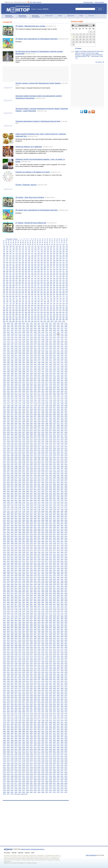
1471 (31, 372)
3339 (24, 569)
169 (10, 252)
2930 (20, 526)
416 (60, 271)
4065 (4, 646)
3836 (39, 620)
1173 (62, 339)
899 (60, 313)
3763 (20, 613)
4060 (51, 644)
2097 (20, 438)
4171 (20, 656)
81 (11, 245)
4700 (27, 712)
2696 (35, 501)
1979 (24, 425)
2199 (20, 449)
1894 (24, 416)
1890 (8, 416)
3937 (35, 631)
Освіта (60, 16)
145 (67, 248)
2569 (4, 488)
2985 (35, 531)
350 (51, 266)
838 (67, 307)
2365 (4, 467)
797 (4, 305)
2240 (47, 452)
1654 (16, 391)
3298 (62, 563)
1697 (51, 395)
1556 (31, 381)
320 (23, 264)
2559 (31, 486)
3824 (58, 619)
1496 (62, 373)
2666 (51, 497)
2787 (58, 510)
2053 (47, 433)
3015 (20, 535)
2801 (47, 511)
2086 (43, 436)
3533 (51, 588)
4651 (35, 706)
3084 (24, 542)
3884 (27, 626)
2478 (47, 477)
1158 (4, 339)
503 (4, 280)
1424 (47, 366)
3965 (12, 635)
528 (17, 282)
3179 (62, 551)
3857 (54, 622)
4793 (58, 721)
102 (63, 245)
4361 (31, 676)
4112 (54, 649)
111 (26, 246)
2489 (24, 479)
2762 (27, 508)
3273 (31, 561)
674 (13, 295)
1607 (31, 386)
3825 (62, 619)
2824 (4, 515)
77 (67, 243)
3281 (62, 561)
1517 (12, 377)
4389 (8, 680)
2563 (47, 486)
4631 (24, 705)
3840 (54, 620)
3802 (39, 617)
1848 (43, 411)
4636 (43, 705)
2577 (35, 488)
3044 (66, 536)
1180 (24, 341)
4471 (62, 687)
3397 (51, 574)
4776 (58, 719)
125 (4, 248)
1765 (51, 402)
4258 (27, 665)
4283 (58, 667)
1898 (39, 416)
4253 (8, 665)
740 (23, 300)
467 (23, 277)
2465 (62, 476)
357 (7, 268)
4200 (66, 658)
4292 (27, 669)
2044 (12, 433)
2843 (12, 517)
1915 (39, 418)
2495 (47, 479)
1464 (4, 372)
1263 (16, 350)
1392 (54, 363)
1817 (54, 407)
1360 (62, 359)
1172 (58, 339)
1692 (31, 395)
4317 (58, 671)
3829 (12, 620)
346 (38, 266)
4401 (54, 680)
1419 (27, 366)
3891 (54, 626)
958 (48, 318)
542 (60, 282)
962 (60, 318)
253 (10, 259)
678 (26, 295)
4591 (66, 699)
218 (32, 255)
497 (51, 279)
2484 (4, 479)
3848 (20, 622)
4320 (4, 672)
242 (42, 257)
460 (67, 275)
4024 (43, 640)
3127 (58, 545)
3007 (54, 533)
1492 (47, 373)
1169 (47, 339)
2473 (27, 477)
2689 (8, 501)
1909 (16, 418)
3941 (51, 631)
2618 (62, 492)
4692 (62, 710)
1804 (4, 407)
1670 (12, 393)
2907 (62, 522)
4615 (27, 703)
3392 (31, 574)
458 (60, 275)
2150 (27, 443)
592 (20, 287)
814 (57, 305)
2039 (58, 431)
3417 (62, 576)
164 (60, 250)
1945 (24, 422)
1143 (12, 338)
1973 (66, 424)
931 (29, 316)
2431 (62, 472)
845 (23, 309)
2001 (43, 427)
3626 (16, 599)
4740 (51, 715)
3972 (39, 635)
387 (35, 270)
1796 (39, 406)
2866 (35, 518)
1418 (24, 366)
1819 (62, 407)
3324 (31, 567)
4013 (66, 638)
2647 (43, 495)
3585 (54, 594)
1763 (43, 402)
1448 (8, 370)
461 (4, 277)
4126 (43, 651)
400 (10, 271)
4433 (47, 683)
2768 (51, 508)
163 (57, 250)
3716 (35, 608)
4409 (20, 681)
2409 (43, 470)
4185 (8, 658)
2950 (31, 527)
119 (51, 246)
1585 (12, 384)
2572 (16, 488)
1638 (20, 389)
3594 (24, 595)
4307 (20, 671)
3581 (39, 594)
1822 (8, 409)
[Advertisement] (36, 74)
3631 (35, 599)
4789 (43, 721)
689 (60, 295)
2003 (51, 427)
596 (32, 287)
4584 (39, 699)
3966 (16, 635)
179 (42, 252)
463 (10, 277)
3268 (12, 561)
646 (57, 291)
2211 (66, 449)
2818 (47, 513)
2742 (16, 506)
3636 (54, 599)
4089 (31, 647)
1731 (51, 398)
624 (54, 289)
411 (45, 271)
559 (48, 284)
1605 (24, 386)
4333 (54, 672)
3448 (51, 579)
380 (13, 270)
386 (32, 270)
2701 (54, 501)
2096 (16, 438)
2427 (47, 472)
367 (38, 268)
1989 (62, 425)
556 (38, 284)
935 (42, 316)
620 (42, 289)
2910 (8, 524)
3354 (16, 570)
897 (54, 313)
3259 (43, 560)
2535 (4, 484)
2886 (47, 520)
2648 (47, 495)
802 (20, 305)
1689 (20, 395)
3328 (47, 567)
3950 (20, 633)
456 (54, 275)
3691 (4, 606)
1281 (20, 352)
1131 (31, 336)
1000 (48, 321)
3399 (58, 574)
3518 (58, 586)
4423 (8, 683)
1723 (20, 398)
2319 (24, 461)
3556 (8, 592)
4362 (35, 676)
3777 (8, 615)
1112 (24, 334)
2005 (58, 427)
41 (45, 241)
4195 (47, 658)
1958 (8, 424)
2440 (31, 474)
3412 (43, 576)
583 (57, 286)
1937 (58, 420)
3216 (8, 556)
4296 (43, 669)
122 (60, 246)
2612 (39, 492)
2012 (20, 429)
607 (67, 287)
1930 (31, 420)
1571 (24, 382)
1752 (66, 400)
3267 (8, 561)
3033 (24, 536)
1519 (20, 377)
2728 (27, 504)
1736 (4, 400)
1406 (43, 364)
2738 (66, 504)
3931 (12, 631)
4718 (31, 714)
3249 (4, 560)
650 (4, 293)
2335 (20, 463)
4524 (4, 694)
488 (23, 279)
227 (60, 255)
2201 (27, 449)
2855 (58, 517)
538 (48, 282)
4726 (62, 714)
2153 (39, 443)
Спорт (81, 16)
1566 (4, 382)
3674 (4, 604)
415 (57, 271)
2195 (4, 449)
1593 (43, 384)
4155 (24, 654)
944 (4, 318)
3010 (66, 533)
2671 (4, 499)
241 (38, 257)
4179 (51, 656)
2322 (35, 461)
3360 (39, 570)
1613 (54, 386)
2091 (62, 436)
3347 (54, 569)
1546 (58, 379)
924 (7, 316)
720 (26, 298)
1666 (62, 391)
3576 (20, 594)
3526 (24, 588)
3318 (8, 567)
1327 (66, 355)
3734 (39, 610)
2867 (39, 518)
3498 (47, 585)
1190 (62, 341)
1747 (47, 400)
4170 (16, 656)
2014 (27, 429)
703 (38, 296)
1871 (66, 413)
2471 (20, 477)
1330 (12, 357)
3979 (66, 635)
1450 (16, 370)
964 (67, 318)
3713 (24, 608)
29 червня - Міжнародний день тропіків (30, 26)
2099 (27, 438)
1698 (54, 395)
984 (63, 320)
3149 (12, 549)
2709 (20, 502)
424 (20, 273)
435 (54, 273)
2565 (54, 486)
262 (38, 259)
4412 (31, 681)
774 (63, 302)
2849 (35, 517)
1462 (62, 370)
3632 (39, 599)
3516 (51, 586)
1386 (31, 363)
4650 (31, 706)
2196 (8, 449)
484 (10, 279)
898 (57, 313)
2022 (58, 429)
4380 (39, 678)
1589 (27, 384)
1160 (12, 339)
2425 (39, 472)
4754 (39, 717)
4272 (16, 667)
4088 (27, 647)
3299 (66, 563)
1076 (16, 330)
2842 (8, 517)
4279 (43, 667)
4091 (39, 647)
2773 (4, 510)
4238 (16, 663)
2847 (27, 517)
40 (42, 241)
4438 (66, 683)
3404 (12, 576)
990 (17, 321)
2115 (24, 440)
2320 (27, 461)
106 (10, 246)
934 (38, 316)
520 (57, 280)
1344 (66, 357)
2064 (24, 434)
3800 (31, 617)
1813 (39, 407)
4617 (35, 703)
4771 (39, 719)
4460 (20, 687)
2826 (12, 515)
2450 (4, 476)
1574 (35, 382)
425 (23, 273)
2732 (43, 504)
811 (48, 305)
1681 (54, 393)
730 (57, 298)
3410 (35, 576)
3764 (24, 613)
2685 (58, 499)
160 (48, 250)
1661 (43, 391)
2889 (58, 520)
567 (7, 286)
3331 (58, 567)
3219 (20, 556)
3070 (35, 540)
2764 (35, 508)
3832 (24, 620)
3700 (39, 606)
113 (32, 246)
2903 (47, 522)
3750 (35, 612)
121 (57, 246)
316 (10, 264)
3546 (35, 590)
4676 (66, 708)
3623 (4, 599)
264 (45, 259)
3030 (12, 536)
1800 (54, 406)
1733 (58, 398)
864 (17, 311)
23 (67, 239)
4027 (54, 640)
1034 (51, 325)
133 (29, 248)
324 (35, 264)
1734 (62, 398)
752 (60, 300)
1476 (51, 372)
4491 (8, 690)
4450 (47, 685)
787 (38, 304)
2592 (27, 490)
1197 (24, 343)
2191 (54, 447)
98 (52, 245)
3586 (58, 594)
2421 (24, 472)
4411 (27, 681)
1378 (66, 361)
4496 (27, 690)
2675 (20, 499)
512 (32, 280)
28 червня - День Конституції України (30, 197)
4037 (27, 642)
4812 (66, 723)
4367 (54, 676)
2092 (66, 436)
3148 (8, 549)
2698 (43, 501)
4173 (27, 656)
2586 (4, 490)
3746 (20, 612)
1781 (47, 404)
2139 (51, 441)
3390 (24, 574)
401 (13, 271)
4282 (54, 667)
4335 (62, 672)
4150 (4, 654)
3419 (4, 578)
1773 (16, 404)
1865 (43, 413)
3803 (43, 617)
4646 (16, 706)
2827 (16, 515)
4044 (54, 642)
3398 (54, 574)
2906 (58, 522)
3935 (27, 631)
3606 (4, 597)
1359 (58, 359)
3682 (35, 604)
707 (51, 296)
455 (51, 275)
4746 (8, 717)
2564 (51, 486)
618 (35, 289)
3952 (27, 633)
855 (54, 309)
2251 (24, 454)
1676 (35, 393)
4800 (20, 723)
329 (51, 264)
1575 (39, 382)
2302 (24, 459)
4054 (27, 644)
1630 (54, 388)
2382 (4, 468)
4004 (31, 638)
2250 (20, 454)
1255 (51, 348)
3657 (4, 603)
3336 (12, 569)
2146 (12, 443)
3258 (39, 560)
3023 (51, 535)
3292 (39, 563)
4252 (4, 665)
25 (6, 241)
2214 (12, 450)
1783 (54, 404)
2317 (16, 461)
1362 (4, 361)
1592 (39, 384)
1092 (12, 332)
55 (13, 243)
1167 (39, 339)
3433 (58, 578)
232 (10, 257)
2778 (24, 510)
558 (45, 284)
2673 (12, 499)
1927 (20, 420)
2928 (12, 526)
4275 (27, 667)
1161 (16, 339)
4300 (58, 669)
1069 (54, 329)
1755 (12, 402)
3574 (12, 594)
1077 (20, 330)
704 (42, 296)
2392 (43, 468)
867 (26, 311)
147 (7, 250)
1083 (43, 330)
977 (42, 320)
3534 (54, 588)
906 (17, 314)
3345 (47, 569)
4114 (62, 649)
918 (54, 314)
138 (45, 248)
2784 (47, 510)
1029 (31, 325)
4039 (35, 642)
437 (60, 273)
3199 (8, 554)
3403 (8, 576)
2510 (39, 481)
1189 (58, 341)
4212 (47, 660)
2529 (47, 483)
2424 (35, 472)
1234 (35, 347)
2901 (39, 522)
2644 (31, 495)
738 (17, 300)
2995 (8, 533)
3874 (54, 624)
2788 (62, 510)
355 (67, 266)
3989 (39, 637)
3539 (8, 590)
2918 (39, 524)
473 (42, 277)
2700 (51, 501)
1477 (54, 372)
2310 (54, 459)
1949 (39, 422)
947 (13, 318)
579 (45, 286)
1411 (62, 364)
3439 (16, 579)
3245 (54, 558)
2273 (43, 456)
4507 (4, 692)
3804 (47, 617)
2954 (47, 527)
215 (23, 255)
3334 (4, 569)
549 (17, 284)
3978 (62, 635)
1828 (31, 409)
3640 (4, 601)
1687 (12, 395)
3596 (31, 595)
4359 (24, 676)
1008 (16, 323)
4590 (62, 699)
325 (38, 264)
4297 (47, 669)
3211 (54, 554)
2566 (58, 486)
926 (13, 316)
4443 (20, 685)
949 (20, 318)
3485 (62, 583)
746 (42, 300)
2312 (62, 459)
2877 (12, 520)
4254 (12, 665)
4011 (58, 638)
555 (35, 284)
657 (26, 293)
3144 (58, 547)
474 (45, 277)
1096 (27, 332)
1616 (66, 386)
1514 (66, 375)
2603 (4, 492)
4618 (39, 703)
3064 (12, 540)
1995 (20, 427)
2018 (43, 429)
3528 (31, 588)
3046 (8, 538)
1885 (54, 415)
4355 (8, 676)
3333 (66, 567)
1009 (20, 323)
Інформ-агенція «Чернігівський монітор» (19, 9)
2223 (47, 450)
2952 (39, 527)
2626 (27, 493)
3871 (43, 624)
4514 (31, 692)
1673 (24, 393)
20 (59, 239)
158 (42, 250)
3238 (27, 558)
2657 (16, 497)
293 (4, 262)
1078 (24, 330)
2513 (51, 481)
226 (57, 255)
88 (28, 245)
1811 (31, 407)
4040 (39, 642)
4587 (51, 699)
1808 (20, 407)
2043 (8, 433)
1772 (12, 404)
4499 (39, 690)
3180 (66, 551)
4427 (24, 683)
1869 (58, 413)
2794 (20, 511)
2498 (58, 479)
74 (59, 243)
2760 (20, 508)
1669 (8, 393)
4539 (62, 694)
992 (23, 321)
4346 (39, 674)
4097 (62, 647)
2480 (54, 477)
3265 (66, 560)
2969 (39, 529)
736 (10, 300)
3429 (43, 578)
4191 (31, 658)
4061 (54, 644)
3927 (62, 629)
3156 (39, 549)
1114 (31, 334)
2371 (27, 467)
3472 (12, 583)
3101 (24, 544)
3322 (24, 567)
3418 (66, 576)
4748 (16, 717)
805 (29, 305)
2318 (20, 461)
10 (35, 239)
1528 (54, 377)
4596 (20, 701)
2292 (51, 458)
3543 (24, 590)
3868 (31, 624)
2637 (4, 495)
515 (42, 280)
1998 (31, 427)
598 (38, 287)
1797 (43, 406)
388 (38, 270)
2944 (8, 527)
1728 (39, 398)
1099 (39, 332)
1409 (54, 364)
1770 (4, 404)
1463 (66, 370)
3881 (16, 626)
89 (30, 245)
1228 (12, 347)
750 (54, 300)
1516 (8, 377)
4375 (20, 678)
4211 (43, 660)
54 (11, 243)
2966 (27, 529)
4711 (4, 714)
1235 (39, 347)
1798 (47, 406)
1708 (27, 397)
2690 (12, 501)
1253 (43, 348)
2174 (54, 445)
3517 (54, 586)
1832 (47, 409)
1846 (35, 411)
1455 (35, 370)
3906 (47, 628)
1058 (12, 329)
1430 (4, 368)
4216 (62, 660)
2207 (51, 449)
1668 (4, 393)
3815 (24, 619)
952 (29, 318)
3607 (8, 597)
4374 (16, 678)
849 (35, 309)
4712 (8, 714)
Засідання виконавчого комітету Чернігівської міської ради (38, 121)
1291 (58, 352)
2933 (31, 526)
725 (42, 298)
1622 (24, 388)
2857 (66, 517)
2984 (31, 531)
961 (57, 318)
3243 (47, 558)
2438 (24, 474)
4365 (47, 676)
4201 (4, 660)
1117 (43, 334)
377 (4, 270)
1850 (51, 411)
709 (57, 296)
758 (13, 302)
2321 (31, 461)
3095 (66, 542)
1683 (62, 393)
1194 (12, 343)
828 (35, 307)
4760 (62, 717)
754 (67, 300)
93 (40, 245)
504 (7, 280)
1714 (51, 397)
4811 (62, 723)
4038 (31, 642)
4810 (58, 723)
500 (60, 279)
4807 (47, 723)
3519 (62, 586)
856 (57, 309)
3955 (39, 633)
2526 (35, 483)
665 (51, 293)
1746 (43, 400)
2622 (12, 493)
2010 (12, 429)
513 (35, 280)
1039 (4, 327)
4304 (8, 671)
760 (20, 302)
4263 (47, 665)
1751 (62, 400)
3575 (16, 594)
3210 (51, 554)
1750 (58, 400)
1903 (58, 416)
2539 (20, 484)
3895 (4, 628)
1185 (43, 341)
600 (45, 287)
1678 (43, 393)
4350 (54, 674)
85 (21, 245)
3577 (24, 594)
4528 (20, 694)
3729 (20, 610)
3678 (20, 604)
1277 (4, 352)
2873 (62, 518)
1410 (58, 364)
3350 (66, 569)
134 (32, 248)
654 (17, 293)
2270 (31, 456)
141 (54, 248)
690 (63, 295)
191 (13, 253)
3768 (39, 613)
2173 (51, 445)
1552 (16, 381)
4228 (43, 662)
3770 (47, 613)
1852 (58, 411)
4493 (16, 690)
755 (4, 302)
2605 (12, 492)
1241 (62, 347)
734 (4, 300)
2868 (43, 518)
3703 (51, 606)
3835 (35, 620)
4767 (24, 719)
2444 (47, 474)
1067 (47, 329)
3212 (58, 554)
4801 (24, 723)
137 (42, 248)
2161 (4, 445)
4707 (54, 712)
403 (20, 271)
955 (38, 318)
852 (45, 309)
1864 (39, 413)
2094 (8, 438)
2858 (4, 518)
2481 (58, 477)
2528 (43, 483)
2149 (24, 443)
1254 (47, 348)
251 (4, 259)
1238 (51, 347)
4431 (39, 683)
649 (67, 291)
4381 (43, 678)
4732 (20, 715)
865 (20, 311)
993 (26, 321)
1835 (58, 409)
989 (13, 321)
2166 (24, 445)
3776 (4, 615)
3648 (35, 601)
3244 (51, 558)
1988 (58, 425)
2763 (31, 508)
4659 (66, 706)
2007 (66, 427)
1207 (62, 343)
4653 (43, 706)
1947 (31, 422)
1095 (24, 332)
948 (17, 318)
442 (10, 275)
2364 (66, 465)
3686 (51, 604)
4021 (31, 640)
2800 (43, 511)
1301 (31, 354)
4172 (24, 656)
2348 (4, 465)
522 (63, 280)
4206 (24, 660)
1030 (35, 325)
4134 (8, 653)
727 (48, 298)
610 (10, 289)
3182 (8, 552)
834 (54, 307)
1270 (43, 350)
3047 (12, 538)
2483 (66, 477)
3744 (12, 612)
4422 (4, 683)
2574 (24, 488)
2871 (54, 518)
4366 (51, 676)
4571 (54, 697)
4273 (20, 667)
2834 (43, 515)
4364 (43, 676)
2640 (16, 495)
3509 (24, 586)
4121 (24, 651)
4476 (16, 688)
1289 (51, 352)
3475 (24, 583)
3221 (27, 556)
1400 (20, 364)
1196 (20, 343)
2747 (35, 506)
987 (7, 321)
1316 (24, 355)
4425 (16, 683)
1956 (66, 422)
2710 (24, 502)
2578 (39, 488)
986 (4, 321)
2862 (20, 518)
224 (51, 255)
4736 (35, 715)
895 (48, 313)
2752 (54, 506)
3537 (66, 588)
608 (4, 289)
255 (17, 259)
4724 (54, 714)
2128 (8, 441)
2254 (35, 454)
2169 (35, 445)
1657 (27, 391)
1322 (47, 355)
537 (45, 282)
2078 (12, 436)
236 (23, 257)
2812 (24, 513)
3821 (47, 619)
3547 (39, 590)
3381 (54, 572)
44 (52, 241)
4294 (35, 669)
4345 (35, 674)
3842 (62, 620)
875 (51, 311)
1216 (31, 345)
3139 (39, 547)
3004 (43, 533)
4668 (35, 708)
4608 (66, 701)
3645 (24, 601)
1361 (66, 359)
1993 (12, 427)
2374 (39, 467)
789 (45, 304)
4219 (8, 662)
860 (4, 311)
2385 (16, 468)
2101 (35, 438)
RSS (31, 2)
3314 (58, 565)
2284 (20, 458)
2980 (16, 531)
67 (42, 243)
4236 (8, 663)
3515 (47, 586)
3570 (62, 592)
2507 (27, 481)
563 (60, 284)
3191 (43, 552)
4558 (4, 697)
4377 (27, 678)
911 (32, 314)
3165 (8, 551)
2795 (24, 511)
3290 (31, 563)
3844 (4, 622)
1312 (8, 355)
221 (42, 255)
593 (23, 287)
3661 (20, 603)
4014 (4, 640)
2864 (27, 518)
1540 (35, 379)
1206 (58, 343)
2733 (47, 504)
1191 (66, 341)
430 (38, 273)
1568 (12, 382)
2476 (39, 477)
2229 (4, 452)
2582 (54, 488)
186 (63, 252)
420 (7, 273)
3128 (62, 545)
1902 (54, 416)
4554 (54, 696)
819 (7, 307)
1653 (12, 391)
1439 (39, 368)
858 (63, 309)
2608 (24, 492)
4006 (39, 638)
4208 (31, 660)
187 (67, 252)
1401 (24, 364)
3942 (54, 631)
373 (57, 268)
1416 (16, 366)
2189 (47, 447)
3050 (24, 538)
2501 (4, 481)
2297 (4, 459)
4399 (47, 680)
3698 (31, 606)
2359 (47, 465)
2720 (62, 502)
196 (29, 253)
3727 (12, 610)
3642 (12, 601)
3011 (4, 535)
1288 (47, 352)
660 (35, 293)
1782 (51, 404)
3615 (39, 597)
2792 (12, 511)
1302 (35, 354)
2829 (24, 515)
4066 (8, 646)
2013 (24, 429)
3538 (4, 590)
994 (29, 321)
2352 (20, 465)
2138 (47, 441)
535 (38, 282)
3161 (58, 549)
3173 (39, 551)
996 (35, 321)
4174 (31, 656)
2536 (8, 484)
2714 (39, 502)
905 (13, 314)
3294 (47, 563)
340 (20, 266)
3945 (66, 631)
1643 (39, 389)
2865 (31, 518)
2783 (43, 510)
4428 (27, 683)
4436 (58, 683)
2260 (58, 454)
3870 (39, 624)
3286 (16, 563)
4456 (4, 687)
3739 (58, 610)
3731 (27, 610)
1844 (27, 411)
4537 (54, 694)
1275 (62, 350)
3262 (54, 560)
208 (67, 253)
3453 (4, 581)
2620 (4, 493)
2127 (4, 441)
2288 (35, 458)
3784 (35, 615)
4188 (20, 658)
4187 (16, 658)
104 (4, 246)
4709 (62, 712)
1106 (66, 332)
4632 (27, 705)
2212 (4, 450)
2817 (43, 513)
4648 (24, 706)
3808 (62, 617)
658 (29, 293)
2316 (12, 461)
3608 (12, 597)
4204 (16, 660)
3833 (27, 620)
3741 (66, 610)
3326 (39, 567)
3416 (58, 576)
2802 (51, 511)
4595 (16, 701)
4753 (35, 717)
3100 (20, 544)
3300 (4, 565)
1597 (58, 384)
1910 (20, 418)
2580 (47, 488)
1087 (58, 330)
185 (60, 252)
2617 (58, 492)
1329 (8, 357)
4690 (54, 710)
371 (51, 268)
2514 (54, 481)
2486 (12, 479)
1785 (62, 404)
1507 (39, 375)
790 (48, 304)
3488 (8, 585)
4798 (12, 723)
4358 (20, 676)
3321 (20, 567)
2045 (16, 433)
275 (13, 261)
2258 (51, 454)
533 (32, 282)
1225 (66, 345)
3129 (66, 545)
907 (20, 314)
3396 (47, 574)
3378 (43, 572)
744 (35, 300)
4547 (27, 696)
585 (63, 286)
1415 (12, 366)
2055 (54, 433)
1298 (20, 354)
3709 (8, 608)
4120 (20, 651)
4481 (35, 688)
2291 (47, 458)
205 (57, 253)
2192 (58, 447)
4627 (8, 705)
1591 (35, 384)
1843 (24, 411)
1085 (51, 330)
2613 (43, 492)
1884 (51, 415)
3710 (12, 608)
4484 (47, 688)
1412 (66, 364)
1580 (58, 382)
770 (51, 302)
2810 (16, 513)
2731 (39, 504)
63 (33, 243)
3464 (47, 581)
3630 (31, 599)
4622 (54, 703)
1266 (27, 350)
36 (33, 241)
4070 (24, 646)
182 (51, 252)
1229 (16, 347)
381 (17, 270)
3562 (31, 592)
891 (35, 313)
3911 (66, 628)
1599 (66, 384)
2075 (66, 434)
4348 (47, 674)
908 (23, 314)
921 (63, 314)
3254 (24, 560)
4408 (16, 681)
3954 (35, 633)
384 (26, 270)
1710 (35, 397)
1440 (43, 368)
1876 (20, 415)
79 (6, 245)
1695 (43, 395)
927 (17, 316)
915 (45, 314)
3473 (16, 583)
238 (29, 257)
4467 (47, 687)
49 (64, 241)
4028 (58, 640)
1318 (31, 355)
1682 (58, 393)
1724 (24, 398)
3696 (24, 606)
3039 (47, 536)
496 (48, 279)
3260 (47, 560)
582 (54, 286)
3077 (62, 540)
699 (26, 296)
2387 (24, 468)
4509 (12, 692)
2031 (27, 431)
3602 (54, 595)
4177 (43, 656)
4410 (24, 681)
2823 (66, 513)
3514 (43, 586)
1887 (62, 415)
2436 (16, 474)
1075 (12, 330)
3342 (35, 569)
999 (45, 321)
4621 (51, 703)
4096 (58, 647)
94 (42, 245)
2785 (51, 510)
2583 (58, 488)
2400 (8, 470)
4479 (27, 688)
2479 (51, 477)
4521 (58, 692)
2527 (39, 483)
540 (54, 282)
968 (13, 320)
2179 (8, 447)
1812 (35, 407)
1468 (20, 372)
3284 (8, 563)
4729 (8, 715)
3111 (62, 544)
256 (20, 259)
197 (32, 253)
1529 (58, 377)
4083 (8, 647)
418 (67, 271)
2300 (16, 459)
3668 (47, 603)
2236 (31, 452)
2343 (51, 463)
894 (45, 313)
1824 (16, 409)
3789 (54, 615)
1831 (43, 409)
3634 (47, 599)
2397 (62, 468)
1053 (58, 327)
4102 (16, 649)
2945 (12, 527)
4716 (24, 714)
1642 (35, 389)
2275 (51, 456)
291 (63, 261)
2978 (8, 531)
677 (23, 295)
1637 (16, 389)
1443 (54, 368)
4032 (8, 642)
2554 (12, 486)
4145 (51, 653)
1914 (35, 418)
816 (63, 305)
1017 (51, 323)
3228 (54, 556)
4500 (43, 690)
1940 (4, 422)
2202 (31, 449)
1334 (27, 357)
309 (54, 262)
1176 (8, 341)
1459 (51, 370)
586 (67, 286)
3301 (8, 565)
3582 (43, 594)
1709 (31, 397)
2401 (12, 470)
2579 (43, 488)
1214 (24, 345)
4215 (58, 660)
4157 (31, 654)
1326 (62, 355)
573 (26, 286)
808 (38, 305)
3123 (43, 545)
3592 (16, 595)
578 (42, 286)
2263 (4, 456)
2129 (12, 441)
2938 (51, 526)
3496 (39, 585)
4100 (8, 649)
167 (4, 252)
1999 (35, 427)
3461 (35, 581)
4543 (12, 696)
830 (42, 307)
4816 (16, 724)
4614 (24, 703)
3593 (20, 595)
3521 (4, 588)
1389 (43, 363)
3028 (4, 536)
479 (60, 277)
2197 (12, 449)
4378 (31, 678)
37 (35, 241)
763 (29, 302)
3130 (4, 547)
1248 (24, 348)
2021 (54, 429)
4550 (39, 696)
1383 (20, 363)
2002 (47, 427)
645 (54, 291)
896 (51, 313)
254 (13, 259)
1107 (4, 334)
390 (45, 270)
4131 (62, 651)
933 (35, 316)
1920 (58, 418)
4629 (16, 705)
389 (42, 270)
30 (18, 241)
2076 (4, 436)
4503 (54, 690)
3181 (4, 552)
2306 (39, 459)
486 (17, 279)
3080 (8, 542)
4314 (47, 671)
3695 (20, 606)
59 (23, 243)
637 (29, 291)
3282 (66, 561)
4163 (54, 654)
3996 (66, 637)
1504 (27, 375)
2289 (39, 458)
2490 (27, 479)
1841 (16, 411)
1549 (4, 381)
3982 (12, 637)
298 (20, 262)
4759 (58, 717)
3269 (16, 561)
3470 (4, 583)
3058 (54, 538)
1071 (62, 329)
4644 (8, 706)
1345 (4, 359)
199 (38, 253)
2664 (43, 497)
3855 (47, 622)
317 (13, 264)
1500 (12, 375)
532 (29, 282)
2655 (8, 497)
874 (48, 311)
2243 (58, 452)
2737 (62, 504)
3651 (47, 601)
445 (20, 275)
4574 (66, 697)
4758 (54, 717)
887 (23, 313)
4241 (27, 663)
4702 (35, 712)
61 (28, 243)
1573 (31, 382)
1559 (43, 381)
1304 (43, 354)
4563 (24, 697)
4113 (58, 649)
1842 (20, 411)
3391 (27, 574)
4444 (24, 685)
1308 (58, 354)
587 (4, 287)
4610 (8, 703)
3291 (35, 563)
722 (32, 298)
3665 (35, 603)
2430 (58, 472)
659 (32, 293)
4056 (35, 644)
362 (23, 268)
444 (17, 275)
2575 (27, 488)
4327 (31, 672)
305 (42, 262)
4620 (47, 703)
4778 (66, 719)
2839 (62, 515)
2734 (51, 504)
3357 (27, 570)
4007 (43, 638)
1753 (4, 402)
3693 (12, 606)
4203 (12, 660)
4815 (12, 724)
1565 (66, 381)
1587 (20, 384)
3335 (8, 569)
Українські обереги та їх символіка (29, 147)
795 (63, 304)
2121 (47, 440)
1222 (54, 345)
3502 (62, 585)
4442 (16, 685)
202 (48, 253)
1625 (35, 388)
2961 (8, 529)
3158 (47, 549)
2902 (43, 522)
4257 (24, 665)
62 (30, 243)
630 (7, 291)
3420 (8, 578)
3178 (58, 551)
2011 (16, 429)
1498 (4, 375)
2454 (20, 476)
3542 (20, 590)
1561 (51, 381)
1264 (20, 350)
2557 (24, 486)
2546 (47, 484)
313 (67, 262)
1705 (16, 397)
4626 (4, 705)
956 (42, 318)
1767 (58, 402)
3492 (24, 585)
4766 (20, 719)
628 (67, 289)
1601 (8, 386)
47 (59, 241)
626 (60, 289)
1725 (27, 398)
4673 (54, 708)
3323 (27, 567)
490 (29, 279)
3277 (47, 561)
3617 (47, 597)
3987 (31, 637)
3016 (24, 535)
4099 (4, 649)
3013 (12, 535)
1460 (54, 370)
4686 (39, 710)
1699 (58, 395)
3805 (51, 617)
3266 (4, 561)
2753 (58, 506)
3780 (20, 615)
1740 (20, 400)
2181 (16, 447)
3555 (4, 592)
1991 (4, 427)
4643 (4, 706)
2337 (27, 463)
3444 (35, 579)
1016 (47, 323)
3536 (62, 588)
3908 (54, 628)
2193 (62, 447)
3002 (35, 533)
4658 (62, 706)
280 (29, 261)
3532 (47, 588)
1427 (58, 366)
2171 (43, 445)
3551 (54, 590)
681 (35, 295)
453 (45, 275)
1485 (20, 373)
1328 (4, 357)
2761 (24, 508)
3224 (39, 556)
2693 (24, 501)
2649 (51, 495)
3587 (62, 594)
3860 (66, 622)
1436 (27, 368)
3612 (27, 597)
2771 (62, 508)
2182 (20, 447)
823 (20, 307)
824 (23, 307)
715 (10, 298)
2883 (35, 520)
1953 (54, 422)
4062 (58, 644)
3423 (20, 578)
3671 (58, 603)
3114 (8, 545)
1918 (51, 418)
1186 (47, 341)
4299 (54, 669)
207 (63, 253)
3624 (8, 599)
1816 (51, 407)
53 (8, 243)
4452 (54, 685)
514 (38, 280)
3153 (27, 549)
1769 (66, 402)
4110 (47, 649)
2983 (27, 531)
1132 (35, 336)
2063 (20, 434)
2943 (4, 527)
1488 (31, 373)
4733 (24, 715)
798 (7, 305)
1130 (27, 336)
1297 (16, 354)
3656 (66, 601)
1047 (35, 327)
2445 (51, 474)
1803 (66, 406)
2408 (39, 470)
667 (57, 293)
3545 (31, 590)
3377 (39, 572)
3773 (58, 613)
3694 (16, 606)
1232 (27, 347)
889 (29, 313)
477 (54, 277)
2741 (12, 506)
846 (26, 309)
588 (7, 287)
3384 (66, 572)
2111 (8, 440)
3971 (35, 635)
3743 (8, 612)
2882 (31, 520)
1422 (39, 366)
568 (10, 286)
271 (67, 259)
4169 (12, 656)
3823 (54, 619)
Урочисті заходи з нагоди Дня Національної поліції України (38, 83)
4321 (8, 672)
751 (57, 300)
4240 (24, 663)
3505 (8, 586)
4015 (8, 640)
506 (13, 280)
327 (45, 264)
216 (26, 255)
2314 (4, 461)
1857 (12, 413)
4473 (4, 688)
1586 (16, 384)
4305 (12, 671)
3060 (62, 538)
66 (40, 243)
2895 (16, 522)
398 (4, 271)
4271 (12, 667)
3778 (12, 615)
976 (38, 320)
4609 (4, 703)
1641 (31, 389)
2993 (66, 531)
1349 (20, 359)
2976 (66, 529)
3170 (27, 551)
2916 (31, 524)
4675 (62, 708)
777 (7, 304)
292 (67, 261)
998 (42, 321)
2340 (39, 463)
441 (7, 275)
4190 (27, 658)
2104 (47, 438)
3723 (62, 608)
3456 (16, 581)
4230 (51, 662)
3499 (51, 585)
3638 (62, 599)
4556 (62, 696)
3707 (66, 606)
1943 (16, 422)
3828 (8, 620)
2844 (16, 517)
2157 (54, 443)
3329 (51, 567)
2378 (54, 467)
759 (17, 302)
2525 (31, 483)
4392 (20, 680)
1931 (35, 420)
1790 (16, 406)
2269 (27, 456)
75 (62, 243)
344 (32, 266)
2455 (24, 476)
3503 (66, 585)
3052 (31, 538)
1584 (8, 384)
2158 (58, 443)
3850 (27, 622)
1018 (54, 323)
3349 (62, 569)
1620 (16, 388)
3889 (47, 626)
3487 (4, 585)
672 (7, 295)
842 (13, 309)
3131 (8, 547)
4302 (66, 669)
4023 (39, 640)
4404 (66, 680)
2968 (35, 529)
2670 (66, 497)
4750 (24, 717)
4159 (39, 654)
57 (18, 243)
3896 (8, 628)
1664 (54, 391)
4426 (20, 683)
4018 (20, 640)
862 (10, 311)
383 (23, 270)
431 (42, 273)
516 (45, 280)
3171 (31, 551)
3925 (54, 629)
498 (54, 279)
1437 (31, 368)
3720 (51, 608)
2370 (24, 467)
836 (60, 307)
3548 (43, 590)
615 (26, 289)
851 (42, 309)
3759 (4, 613)
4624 (62, 703)
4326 (27, 672)
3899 (20, 628)
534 (35, 282)
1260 (4, 350)
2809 (12, 513)
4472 (66, 687)
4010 (54, 638)
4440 (8, 685)
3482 (51, 583)
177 (35, 252)
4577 (12, 699)
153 (26, 250)
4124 (35, 651)
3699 (35, 606)
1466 (12, 372)
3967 (20, 635)
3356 (24, 570)
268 (57, 259)
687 (54, 295)
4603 (47, 701)
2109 (66, 438)
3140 (43, 547)
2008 (4, 429)
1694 (39, 395)
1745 (39, 400)
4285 (66, 667)
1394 (62, 363)
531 (26, 282)
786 (35, 304)
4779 (4, 721)
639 (35, 291)
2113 (16, 440)
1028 (27, 325)
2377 (51, 467)
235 (20, 257)
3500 (54, 585)
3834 (31, 620)
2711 (27, 502)
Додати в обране (99, 2)
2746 (31, 506)
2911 (12, 524)
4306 (16, 671)
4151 (8, 654)
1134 (43, 336)
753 (63, 300)
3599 (43, 595)
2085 (39, 436)
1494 (54, 373)
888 (26, 313)
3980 (4, 637)
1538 (27, 379)
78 (4, 245)
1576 (43, 382)
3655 (62, 601)
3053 (35, 538)
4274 (24, 667)
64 (35, 243)
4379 (35, 678)
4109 (43, 649)
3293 (43, 563)
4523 (66, 692)
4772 (43, 719)
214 (20, 255)
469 (29, 277)
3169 (24, 551)
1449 (12, 370)
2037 (51, 431)
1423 (43, 366)
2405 (27, 470)
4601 (39, 701)
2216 (20, 450)
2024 (66, 429)
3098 (12, 544)
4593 (8, 701)
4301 (62, 669)
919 (57, 314)
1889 (4, 416)
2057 (62, 433)
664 (48, 293)
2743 (20, 506)
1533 (8, 379)
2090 (58, 436)
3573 (8, 594)
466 (20, 277)
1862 (31, 413)
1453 (27, 370)
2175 (58, 445)
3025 (58, 535)
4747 (12, 717)
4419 (58, 681)
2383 (8, 468)
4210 (39, 660)
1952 (51, 422)
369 (45, 268)
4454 (62, 685)
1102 (51, 332)
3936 (31, 631)
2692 (20, 501)
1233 (31, 347)
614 (23, 289)
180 (45, 252)
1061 (24, 329)
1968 (47, 424)
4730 (12, 715)
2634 (58, 493)
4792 (54, 721)
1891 (12, 416)
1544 (51, 379)
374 (60, 268)
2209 (58, 449)
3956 (43, 633)
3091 (51, 542)
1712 (43, 397)
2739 (4, 506)
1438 (35, 368)
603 (54, 287)
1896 (31, 416)
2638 (8, 495)
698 (23, 296)
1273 (54, 350)
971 (23, 320)
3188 (31, 552)
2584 (62, 488)
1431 (8, 368)
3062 (4, 540)
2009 (8, 429)
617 (32, 289)
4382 (47, 678)
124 (67, 246)
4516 (39, 692)
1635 (8, 389)
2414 (62, 470)
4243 (35, 663)
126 (7, 248)
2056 (58, 433)
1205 (54, 343)
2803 (54, 511)
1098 (35, 332)
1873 (8, 415)
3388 (16, 574)
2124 (58, 440)
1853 (62, 411)
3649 (39, 601)
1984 (43, 425)
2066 (31, 434)
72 (54, 243)
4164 (58, 654)
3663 (27, 603)
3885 (31, 626)
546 (7, 284)
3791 (62, 615)
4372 (8, 678)
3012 (8, 535)
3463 (43, 581)
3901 (27, 628)
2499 (62, 479)
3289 (27, 563)
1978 (20, 425)
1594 (47, 384)
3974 (47, 635)
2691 (16, 501)
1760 (31, 402)
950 (23, 318)
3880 (12, 626)
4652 (39, 706)
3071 (39, 540)
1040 (8, 327)
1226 (4, 347)
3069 (31, 540)
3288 (24, 563)
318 (17, 264)
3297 (58, 563)
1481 (4, 373)
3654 (58, 601)
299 (23, 262)
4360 (27, 676)
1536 (20, 379)
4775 (54, 719)
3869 (35, 624)
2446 (54, 474)
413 (51, 271)
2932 (27, 526)
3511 (31, 586)
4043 (51, 642)
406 (29, 271)
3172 (35, 551)
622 (48, 289)
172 (20, 252)
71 (52, 243)
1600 (4, 386)
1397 (8, 364)
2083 (31, 436)
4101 (12, 649)
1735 (66, 398)
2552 (4, 486)
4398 (43, 680)
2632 (51, 493)
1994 (16, 427)
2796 (27, 511)
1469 (24, 372)
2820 (54, 513)
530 (23, 282)
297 (17, 262)
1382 (16, 363)
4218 (4, 662)
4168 (8, 656)
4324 (20, 672)
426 (26, 273)
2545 (43, 484)
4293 (31, 669)
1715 (54, 397)
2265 (12, 456)
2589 (16, 490)
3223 (35, 556)
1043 (20, 327)
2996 (12, 533)
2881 (27, 520)
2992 (62, 531)
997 (38, 321)
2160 (66, 443)
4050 (12, 644)
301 (29, 262)
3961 (62, 633)
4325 (24, 672)
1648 (58, 389)
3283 (4, 563)
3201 (16, 554)
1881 (39, 415)
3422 (16, 578)
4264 (51, 665)
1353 (35, 359)
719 (23, 298)
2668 (58, 497)
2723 (8, 504)
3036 (35, 536)
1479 (62, 372)
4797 (8, 723)
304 (38, 262)
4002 (24, 638)
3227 (51, 556)
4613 (20, 703)
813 (54, 305)
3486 (66, 583)
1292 (62, 352)
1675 (31, 393)
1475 (47, 372)
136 (38, 248)
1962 (24, 424)
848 (32, 309)
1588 (24, 384)
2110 (4, 440)
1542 (43, 379)
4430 (35, 683)
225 (54, 255)
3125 (51, 545)
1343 (62, 357)
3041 (54, 536)
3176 (51, 551)
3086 (31, 542)
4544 (16, 696)
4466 (43, 687)
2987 (43, 531)
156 (35, 250)
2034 (39, 431)
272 (4, 261)
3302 (12, 565)
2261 (62, 454)
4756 (47, 717)
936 (45, 316)
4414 (39, 681)
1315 (20, 355)
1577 (47, 382)
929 (23, 316)
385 (29, 270)
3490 (16, 585)
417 (63, 271)
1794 (31, 406)
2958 (62, 527)
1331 (16, 357)
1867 (51, 413)
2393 (47, 468)
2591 (24, 490)
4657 (58, 706)
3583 (47, 594)
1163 (24, 339)
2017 (39, 429)
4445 (27, 685)
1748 (51, 400)
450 (35, 275)
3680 (27, 604)
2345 (58, 463)
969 (17, 320)
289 (57, 261)
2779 (27, 510)
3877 (66, 624)
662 (42, 293)
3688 (58, 604)
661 (38, 293)
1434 (20, 368)
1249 (27, 348)
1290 (54, 352)
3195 (58, 552)
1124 (4, 336)
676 (20, 295)
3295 (51, 563)
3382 (58, 572)
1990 (66, 425)
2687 (66, 499)
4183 (66, 656)
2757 (8, 508)
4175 (35, 656)
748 (48, 300)
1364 (12, 361)
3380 (51, 572)
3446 (43, 579)
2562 (43, 486)
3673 (66, 603)
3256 (31, 560)
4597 (24, 701)
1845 (31, 411)
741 (26, 300)
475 (48, 277)
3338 (20, 569)
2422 (27, 472)
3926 (58, 629)
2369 (20, 467)
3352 (8, 570)
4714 (16, 714)
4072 (31, 646)
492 (35, 279)
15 (47, 239)
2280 (4, 458)
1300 (27, 354)
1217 (35, 345)
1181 (27, 341)
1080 (31, 330)
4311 (35, 671)
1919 (54, 418)
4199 (62, 658)
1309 (62, 354)
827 (32, 307)
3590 (8, 595)
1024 (12, 325)
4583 (35, 699)
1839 (8, 411)
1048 (39, 327)
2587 (8, 490)
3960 (58, 633)
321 (26, 264)
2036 (47, 431)
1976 (12, 425)
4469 (54, 687)
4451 (51, 685)
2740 (8, 506)
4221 (16, 662)
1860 (24, 413)
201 (45, 253)
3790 (58, 615)
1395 (66, 363)
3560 (24, 592)
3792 (66, 615)
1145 (20, 338)
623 (51, 289)
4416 (47, 681)
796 (67, 304)
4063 (62, 644)
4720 (39, 714)
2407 (35, 470)
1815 (47, 407)
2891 (66, 520)
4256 (20, 665)
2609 (27, 492)
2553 (8, 486)
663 (45, 293)
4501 (47, 690)
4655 (51, 706)
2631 (47, 493)
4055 (31, 644)
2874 (66, 518)
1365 (16, 361)
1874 (12, 415)
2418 (12, 472)
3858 (58, 622)
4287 (8, 669)
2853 (51, 517)
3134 (20, 547)
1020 (62, 323)
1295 (8, 354)
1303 (39, 354)
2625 (24, 493)
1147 (27, 338)
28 (13, 241)
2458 (35, 476)
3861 (4, 624)
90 (33, 245)
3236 (20, 558)
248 (60, 257)
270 (63, 259)
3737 (51, 610)
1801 (58, 406)
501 (63, 279)
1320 (39, 355)
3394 (39, 574)
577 (38, 286)
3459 (27, 581)
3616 (43, 597)
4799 (16, 723)
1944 (20, 422)
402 (17, 271)
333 (63, 264)
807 (35, 305)
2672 (8, 499)
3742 (4, 612)
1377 (62, 361)
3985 (24, 637)
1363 (8, 361)
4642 (66, 705)
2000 (39, 427)
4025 (47, 640)
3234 (12, 558)
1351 (27, 359)
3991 (47, 637)
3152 (24, 549)
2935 (39, 526)
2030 (24, 431)
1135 (47, 336)
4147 (58, 653)
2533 (62, 483)
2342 (47, 463)
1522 (31, 377)
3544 (27, 590)
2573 (20, 488)
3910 (62, 628)
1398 (12, 364)
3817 (31, 619)
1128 (20, 336)
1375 (54, 361)
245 (51, 257)
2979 (12, 531)
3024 (54, 535)
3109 (54, 544)
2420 (20, 472)
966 (7, 320)
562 (57, 284)
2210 (62, 449)
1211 (12, 345)
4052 (20, 644)
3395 (43, 574)
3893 (62, 626)
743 (32, 300)
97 (50, 245)
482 (4, 279)
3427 (35, 578)
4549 (35, 696)
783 (26, 304)
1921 (62, 418)
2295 (62, 458)
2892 (4, 522)
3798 (24, 617)
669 (63, 293)
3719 (47, 608)
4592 (4, 701)
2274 (47, 456)
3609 (16, 597)
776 (4, 304)
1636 (12, 389)
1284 (31, 352)
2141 (58, 441)
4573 (62, 697)
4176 (39, 656)
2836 (51, 515)
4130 (58, 651)
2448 (62, 474)
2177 (66, 445)
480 (63, 277)
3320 (16, 567)
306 (45, 262)
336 (7, 266)
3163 (66, 549)
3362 (47, 570)
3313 (54, 565)
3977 (58, 635)
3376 (35, 572)
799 (10, 305)
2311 (58, 459)
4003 (27, 638)
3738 (54, 610)
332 (60, 264)
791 (51, 304)
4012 (62, 638)
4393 (24, 680)
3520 (66, 586)
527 (13, 282)
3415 (54, 576)
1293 (66, 352)
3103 (31, 544)
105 (7, 246)
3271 (24, 561)
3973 (43, 635)
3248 (66, 558)
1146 (24, 338)
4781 (12, 721)
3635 (51, 599)
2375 (43, 467)
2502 (8, 481)
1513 (62, 375)
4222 (20, 662)
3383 (62, 572)
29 (16, 241)
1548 (66, 379)
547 (10, 284)
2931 (24, 526)
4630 (20, 705)
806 (32, 305)
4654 (47, 706)
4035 (20, 642)
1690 (24, 395)
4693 (66, 710)
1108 (8, 334)
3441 (24, 579)
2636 (66, 493)
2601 (62, 490)
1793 (27, 406)
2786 (54, 510)
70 (50, 243)
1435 (24, 368)
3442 (27, 579)
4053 (24, 644)
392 (51, 270)
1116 (39, 334)
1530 (62, 377)
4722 (47, 714)
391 (48, 270)
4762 (4, 719)
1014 (39, 323)
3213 (62, 554)
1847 (39, 411)
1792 (24, 406)
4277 (35, 667)
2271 (35, 456)
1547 (62, 379)
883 (10, 313)
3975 (51, 635)
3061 (66, 538)
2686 (62, 499)
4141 (35, 653)
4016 (12, 640)
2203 (35, 449)
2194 (66, 447)
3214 (66, 554)
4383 (51, 678)
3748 (27, 612)
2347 (66, 463)
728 (51, 298)
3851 (31, 622)
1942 (12, 422)
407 (32, 271)
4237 (12, 663)
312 (63, 262)
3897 (12, 628)
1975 (8, 425)
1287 (43, 352)
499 (57, 279)
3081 (12, 542)
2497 (54, 479)
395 (60, 270)
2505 (20, 481)
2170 (39, 445)
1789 (12, 406)
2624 (20, 493)
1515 (4, 377)
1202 (43, 343)
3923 (47, 629)
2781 (35, 510)
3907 (51, 628)
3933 (20, 631)
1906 (4, 418)
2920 (47, 524)
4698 (20, 712)
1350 (24, 359)
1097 (31, 332)
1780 (43, 404)
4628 (12, 705)
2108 (62, 438)
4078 (54, 646)
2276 (54, 456)
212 (13, 255)
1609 (39, 386)
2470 (16, 477)
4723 (51, 714)
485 (13, 279)
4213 (51, 660)
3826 (66, 619)
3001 (31, 533)
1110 (16, 334)
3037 (39, 536)
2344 (54, 463)
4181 (58, 656)
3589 (4, 595)
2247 (8, 454)
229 (67, 255)
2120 (43, 440)
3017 (27, 535)
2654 (4, 497)
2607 (20, 492)
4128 (51, 651)
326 (42, 264)
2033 (35, 431)
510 (26, 280)
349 (48, 266)
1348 (16, 359)
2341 (43, 463)
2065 (27, 434)
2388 (27, 468)
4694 (4, 712)
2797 (31, 511)
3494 (31, 585)
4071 (27, 646)
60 (25, 243)
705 (45, 296)
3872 (47, 624)
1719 (4, 398)
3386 (8, 574)
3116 (16, 545)
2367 (12, 467)
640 (38, 291)
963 (63, 318)
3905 (43, 628)
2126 (66, 440)
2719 (58, 502)
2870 (51, 518)
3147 (4, 549)
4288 (12, 669)
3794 (8, 617)
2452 (12, 476)
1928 (24, 420)
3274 (35, 561)
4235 (4, 663)
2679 (35, 499)
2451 (8, 476)
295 (10, 262)
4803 (31, 723)
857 (60, 309)
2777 (20, 510)
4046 (62, 642)
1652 (8, 391)
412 (48, 271)
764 (32, 302)
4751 (27, 717)
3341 (31, 569)
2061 (12, 434)
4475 (12, 688)
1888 (66, 415)
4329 (39, 672)
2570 (8, 488)
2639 (12, 495)
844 (20, 309)
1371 (39, 361)
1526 (47, 377)
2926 (4, 526)
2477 (43, 477)
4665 (24, 708)
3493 (27, 585)
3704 (54, 606)
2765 (39, 508)
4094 (51, 647)
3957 (47, 633)
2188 (43, 447)
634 (20, 291)
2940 (58, 526)
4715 (20, 714)
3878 (4, 626)
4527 (16, 694)
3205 (31, 554)
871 (38, 311)
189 (7, 253)
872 (42, 311)
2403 (20, 470)
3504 (4, 586)
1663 (51, 391)
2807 (4, 513)
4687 (43, 710)
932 (32, 316)
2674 (16, 499)
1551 (12, 381)
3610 (20, 597)
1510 (51, 375)
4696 (12, 712)
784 (29, 304)
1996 (24, 427)
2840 (66, 515)
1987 (54, 425)
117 (45, 246)
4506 (66, 690)
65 (38, 243)
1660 (39, 391)
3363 (51, 570)
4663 (16, 708)
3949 (16, 633)
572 (23, 286)
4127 (47, 651)
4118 (12, 651)
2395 (54, 468)
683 (42, 295)
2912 (16, 524)
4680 (16, 710)
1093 (16, 332)
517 (48, 280)
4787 (35, 721)
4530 (27, 694)
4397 (39, 680)
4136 (16, 653)
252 (7, 259)
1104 (58, 332)
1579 (54, 382)
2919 (43, 524)
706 (48, 296)
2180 (12, 447)
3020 (39, 535)
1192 (4, 343)
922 (67, 314)
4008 (47, 638)
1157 (66, 338)
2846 (24, 517)
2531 (54, 483)
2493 (39, 479)
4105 (27, 649)
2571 (12, 488)
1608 (35, 386)
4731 (16, 715)
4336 (66, 672)
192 (17, 253)
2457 (31, 476)
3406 (20, 576)
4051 (16, 644)
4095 (54, 647)
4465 (39, 687)
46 (57, 241)
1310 (66, 354)
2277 (58, 456)
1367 (24, 361)
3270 (20, 561)
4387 (66, 678)
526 (10, 282)
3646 (27, 601)
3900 (24, 628)
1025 (16, 325)
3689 (62, 604)
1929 (27, 420)
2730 (35, 504)
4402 (58, 680)
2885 (43, 520)
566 (4, 286)
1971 (58, 424)
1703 (8, 397)
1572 (27, 382)
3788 (51, 615)
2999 (24, 533)
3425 (27, 578)
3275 (39, 561)
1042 (16, 327)
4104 (24, 649)
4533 (39, 694)
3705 (58, 606)
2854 (54, 517)
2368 (16, 467)
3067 (24, 540)
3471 (8, 583)
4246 (47, 663)
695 (13, 296)
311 (60, 262)
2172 (47, 445)
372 (54, 268)
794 (60, 304)
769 (48, 302)
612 (17, 289)
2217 (24, 450)
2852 (47, 517)
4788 (39, 721)
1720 (8, 398)
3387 (12, 574)
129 (17, 248)
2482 (62, 477)
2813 (27, 513)
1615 (62, 386)
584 (60, 286)
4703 (39, 712)
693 (7, 296)
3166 (12, 551)
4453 (58, 685)
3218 (16, 556)
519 (54, 280)
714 (7, 298)
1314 (16, 355)
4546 (24, 696)
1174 (66, 339)
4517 (43, 692)
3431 (51, 578)
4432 (43, 683)
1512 (58, 375)
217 (29, 255)
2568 (66, 486)
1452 (24, 370)
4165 (62, 654)
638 (32, 291)
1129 (24, 336)
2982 (24, 531)
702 (35, 296)
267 (54, 259)
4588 (54, 699)
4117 (8, 651)
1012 (31, 323)
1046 (31, 327)
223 (48, 255)
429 (35, 273)
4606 (58, 701)
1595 (51, 384)
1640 (27, 389)
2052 (43, 433)
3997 (4, 638)
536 (42, 282)
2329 (62, 461)
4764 (12, 719)
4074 (39, 646)
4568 (43, 697)
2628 (35, 493)
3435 (66, 578)
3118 (24, 545)
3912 (4, 629)
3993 (54, 637)
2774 (8, 510)
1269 (39, 350)
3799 (27, 617)
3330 (54, 567)
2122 (51, 440)
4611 (12, 703)
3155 (35, 549)
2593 (31, 490)
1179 (20, 341)
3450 (58, 579)
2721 (66, 502)
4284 (62, 667)
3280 (58, 561)
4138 (24, 653)
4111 (51, 649)
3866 (24, 624)
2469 (12, 477)
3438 (12, 579)
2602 (66, 490)
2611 (35, 492)
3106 (43, 544)
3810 (4, 619)
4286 (4, 669)
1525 (43, 377)
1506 (35, 375)
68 (45, 243)
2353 (24, 465)
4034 (16, 642)
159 (45, 250)
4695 (8, 712)
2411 (51, 470)
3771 (51, 613)
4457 (8, 687)
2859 (8, 518)
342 (26, 266)
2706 (8, 502)
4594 (12, 701)
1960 (16, 424)
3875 (58, 624)
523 (67, 280)
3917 (24, 629)
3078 (66, 540)
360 (17, 268)
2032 (31, 431)
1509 (47, 375)
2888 (54, 520)
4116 (4, 651)
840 (7, 309)
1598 (62, 384)
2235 (27, 452)
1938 (62, 420)
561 (54, 284)
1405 (39, 364)
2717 (51, 502)
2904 (51, 522)
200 (42, 253)
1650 (66, 389)
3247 (62, 558)
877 (57, 311)
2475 (35, 477)
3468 (62, 581)
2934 (35, 526)
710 (60, 296)
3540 (12, 590)
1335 (31, 357)
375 (63, 268)
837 (63, 307)
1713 (47, 397)
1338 (43, 357)
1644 (43, 389)
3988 (35, 637)
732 (63, 298)
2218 (27, 450)
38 (38, 241)
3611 (24, 597)
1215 (27, 345)
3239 (31, 558)
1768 (62, 402)
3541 (16, 590)
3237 (24, 558)
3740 (62, 610)
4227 (39, 662)
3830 (16, 620)
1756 (16, 402)
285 (45, 261)
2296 (66, 458)
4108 (39, 649)
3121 (35, 545)
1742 (27, 400)
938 (51, 316)
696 (17, 296)
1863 (35, 413)
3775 (66, 613)
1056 (4, 329)
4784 (24, 721)
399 (7, 271)
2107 (58, 438)
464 (13, 277)
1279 (12, 352)
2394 (51, 468)
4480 (31, 688)
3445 (39, 579)
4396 (35, 680)
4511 (20, 692)
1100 (43, 332)
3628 (24, 599)
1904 (62, 416)
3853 (39, 622)
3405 (16, 576)
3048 (16, 538)
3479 (39, 583)
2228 (66, 450)
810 (45, 305)
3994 (58, 637)
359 (13, 268)
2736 (58, 504)
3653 (54, 601)
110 (23, 246)
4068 (16, 646)
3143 (54, 547)
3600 (47, 595)
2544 (39, 484)
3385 (4, 574)
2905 (54, 522)
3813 (16, 619)
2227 (62, 450)
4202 (8, 660)
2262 (66, 454)
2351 (16, 465)
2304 (31, 459)
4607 (62, 701)
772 (57, 302)
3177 (54, 551)
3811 (8, 619)
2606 (16, 492)
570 (17, 286)
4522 (62, 692)
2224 (51, 450)
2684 (54, 499)
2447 (58, 474)
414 (54, 271)
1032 (43, 325)
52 (6, 243)
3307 (31, 565)
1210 (8, 345)
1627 (43, 388)
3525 (20, 588)
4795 (66, 721)
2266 (16, 456)
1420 (31, 366)
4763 (8, 719)
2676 (24, 499)
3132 (12, 547)
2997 (16, 533)
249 (63, 257)
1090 (4, 332)
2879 (20, 520)
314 (4, 264)
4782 (16, 721)
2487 (16, 479)
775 (67, 302)
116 (42, 246)
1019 (58, 323)
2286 (27, 458)
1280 (16, 352)
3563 (35, 592)
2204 (39, 449)
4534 (43, 694)
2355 (31, 465)
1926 (16, 420)
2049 (31, 433)
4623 (58, 703)
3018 (31, 535)
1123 (66, 334)
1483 (12, 373)
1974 (4, 425)
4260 (35, 665)
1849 (47, 411)
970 (20, 320)
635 (23, 291)
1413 (4, 366)
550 (20, 284)
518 (51, 280)
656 (23, 293)
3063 (8, 540)
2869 (47, 518)
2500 (66, 479)
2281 (8, 458)
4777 (62, 719)
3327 (43, 567)
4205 (20, 660)
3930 (8, 631)
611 (13, 289)
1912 (27, 418)
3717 (39, 608)
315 (7, 264)
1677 (39, 393)
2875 (4, 520)
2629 (39, 493)
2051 (39, 433)
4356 (12, 676)
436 (57, 273)
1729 (43, 398)
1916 (43, 418)
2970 (43, 529)
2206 (47, 449)
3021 (43, 535)
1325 (58, 355)
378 (7, 270)
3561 (27, 592)
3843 (66, 620)
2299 (12, 459)
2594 (35, 490)
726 (45, 298)
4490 (4, 690)
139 (48, 248)
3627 (20, 599)
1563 (58, 381)
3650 (43, 601)
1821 (4, 409)
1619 (12, 388)
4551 (43, 696)
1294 (4, 354)
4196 (51, 658)
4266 (58, 665)
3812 (12, 619)
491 (32, 279)
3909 (58, 628)
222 (45, 255)
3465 (51, 581)
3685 (47, 604)
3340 (27, 569)
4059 (47, 644)
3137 (31, 547)
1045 (27, 327)
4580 (24, 699)
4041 (43, 642)
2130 (16, 441)
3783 (31, 615)
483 (7, 279)
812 (51, 305)
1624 (31, 388)
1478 (58, 372)
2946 (16, 527)
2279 (66, 456)
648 (63, 291)
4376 (24, 678)
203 (51, 253)
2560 (35, 486)
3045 (4, 538)
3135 (24, 547)
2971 (47, 529)
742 (29, 300)
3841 (58, 620)
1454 (31, 370)
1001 (52, 321)
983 (60, 320)
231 (7, 257)
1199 (31, 343)
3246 (58, 558)
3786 (43, 615)
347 (42, 266)
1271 (47, 350)
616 (29, 289)
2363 (62, 465)
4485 (51, 688)
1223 (58, 345)
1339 (47, 357)
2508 (31, 481)
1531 (66, 377)
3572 (4, 594)
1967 (43, 424)
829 (38, 307)
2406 (31, 470)
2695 (31, 501)
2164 (16, 445)
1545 (54, 379)
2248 (12, 454)
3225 (43, 556)
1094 (20, 332)
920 (60, 314)
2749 (43, 506)
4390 (12, 680)
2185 (31, 447)
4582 (31, 699)
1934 (47, 420)
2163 (12, 445)
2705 (4, 502)
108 (17, 246)
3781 (24, 615)
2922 (54, 524)
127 (10, 248)
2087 (47, 436)
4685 (35, 710)
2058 (66, 433)
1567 (8, 382)
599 (42, 287)
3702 (47, 606)
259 (29, 259)
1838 (4, 411)
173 (23, 252)
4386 (62, 678)
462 (7, 277)
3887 (39, 626)
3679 (24, 604)
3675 (8, 604)
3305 (24, 565)
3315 (62, 565)
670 (67, 293)
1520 (24, 377)
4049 (8, 644)
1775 (24, 404)
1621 (20, 388)
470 (32, 277)
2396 (58, 468)
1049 (43, 327)
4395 (31, 680)
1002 (56, 321)
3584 (51, 594)
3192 (47, 552)
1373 (47, 361)
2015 (31, 429)
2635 (62, 493)
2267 (20, 456)
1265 (24, 350)
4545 (20, 696)
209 (4, 255)
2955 (51, 527)
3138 (35, 547)
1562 (54, 381)
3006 (51, 533)
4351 (58, 674)
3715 (31, 608)
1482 (8, 373)
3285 (12, 563)
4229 (47, 662)
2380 (62, 467)
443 (13, 275)
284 (42, 261)
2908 (66, 522)
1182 (31, 341)
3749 (31, 612)
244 (48, 257)
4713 (12, 714)
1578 (51, 382)
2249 (16, 454)
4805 (39, 723)
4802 (27, 723)
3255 (27, 560)
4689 (51, 710)
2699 (47, 501)
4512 (24, 692)
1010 (24, 323)
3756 (58, 612)
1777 (31, 404)
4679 (12, 710)
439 (67, 273)
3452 (66, 579)
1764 (47, 402)
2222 (43, 450)
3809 (66, 617)
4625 (66, 703)
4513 (27, 692)
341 (23, 266)
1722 (16, 398)
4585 (43, 699)
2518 (4, 483)
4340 (16, 674)
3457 (20, 581)
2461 (47, 476)
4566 (35, 697)
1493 (51, 373)
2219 (31, 450)
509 (23, 280)
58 (21, 243)
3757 (62, 612)
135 (35, 248)
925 (10, 316)
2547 (51, 484)
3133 (16, 547)
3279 (54, 561)
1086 (54, 330)
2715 (43, 502)
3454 (8, 581)
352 (57, 266)
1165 (31, 339)
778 (10, 304)
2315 (8, 461)
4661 (8, 708)
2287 (31, 458)
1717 (62, 397)
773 (60, 302)
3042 (58, 536)
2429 (54, 472)
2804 (58, 511)
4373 (12, 678)
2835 (47, 515)
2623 (16, 493)
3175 (47, 551)
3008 (58, 533)
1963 (27, 424)
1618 (8, 388)
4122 (27, 651)
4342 (24, 674)
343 (29, 266)
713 (4, 298)
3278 (51, 561)
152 (23, 250)
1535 (16, 379)
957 (45, 318)
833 (51, 307)
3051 (27, 538)
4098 (66, 647)
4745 (4, 717)
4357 (16, 676)
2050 (35, 433)
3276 (43, 561)
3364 (54, 570)
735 (7, 300)
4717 (27, 714)
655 (20, 293)
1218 (39, 345)
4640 (58, 705)
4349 (51, 674)
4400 (51, 680)
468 (26, 277)
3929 (4, 631)
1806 (12, 407)
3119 (27, 545)
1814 (43, 407)
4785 (27, 721)
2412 (54, 470)
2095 (12, 438)
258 (26, 259)
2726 (20, 504)
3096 (4, 544)
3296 (54, 563)
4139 (27, 653)
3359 (35, 570)
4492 (12, 690)
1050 (47, 327)
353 (60, 266)
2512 (47, 481)
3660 (16, 603)
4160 (43, 654)
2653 (66, 495)
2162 (8, 445)
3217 (12, 556)
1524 (39, 377)
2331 (4, 463)
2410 (47, 470)
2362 (58, 465)
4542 (8, 696)
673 (10, 295)
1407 (47, 364)
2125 (62, 440)
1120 (54, 334)
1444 (58, 368)
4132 (66, 651)
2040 (62, 431)
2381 (66, 467)
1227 (8, 347)
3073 (47, 540)
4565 (31, 697)
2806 (66, 511)
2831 (31, 515)
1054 (62, 327)
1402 (27, 364)
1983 (39, 425)
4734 (27, 715)
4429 (31, 683)
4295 (39, 669)
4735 (31, 715)
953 (32, 318)
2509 (35, 481)
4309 (27, 671)
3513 (39, 586)
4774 (51, 719)
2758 (12, 508)
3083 (20, 542)
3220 (24, 556)
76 (64, 243)
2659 (24, 497)
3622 (66, 597)
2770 (58, 508)
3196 (62, 552)
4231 (54, 662)
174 (26, 252)
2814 (31, 513)
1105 (62, 332)
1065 (39, 329)
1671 (16, 393)
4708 (58, 712)
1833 (51, 409)
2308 (47, 459)
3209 (47, 554)
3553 (62, 590)
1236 (43, 347)
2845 (20, 517)
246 (54, 257)
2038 (54, 431)
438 (63, 273)
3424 (24, 578)
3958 (51, 633)
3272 (27, 561)
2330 (66, 461)
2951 (35, 527)
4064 (66, 644)
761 (23, 302)
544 (67, 282)
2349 (8, 465)
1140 (66, 336)
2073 (58, 434)
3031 (16, 536)
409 (38, 271)
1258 (62, 348)
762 (26, 302)
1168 (43, 339)
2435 (12, 474)
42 (47, 241)
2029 (20, 431)
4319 (66, 671)
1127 (16, 336)
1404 (35, 364)
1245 (12, 348)
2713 (35, 502)
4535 (47, 694)
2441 (35, 474)
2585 (66, 488)
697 (20, 296)
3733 (35, 610)
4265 (54, 665)
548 (13, 284)
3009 (62, 533)
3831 (20, 620)
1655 (20, 391)
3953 (31, 633)
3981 (8, 637)
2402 (16, 470)
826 (29, 307)
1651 (4, 391)
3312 (51, 565)
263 (42, 259)
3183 (12, 552)
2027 (12, 431)
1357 (51, 359)
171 (17, 252)
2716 (47, 502)
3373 (24, 572)
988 (10, 321)
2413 (58, 470)
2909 (4, 524)
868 (29, 311)
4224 (27, 662)
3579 (31, 594)
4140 (31, 653)
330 (54, 264)
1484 (16, 373)
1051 (51, 327)
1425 (51, 366)
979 (48, 320)
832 (48, 307)
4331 (47, 672)
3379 (47, 572)
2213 (8, 450)
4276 (31, 667)
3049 (20, 538)
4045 (58, 642)
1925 (12, 420)
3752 (43, 612)
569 (13, 286)
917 (51, 314)
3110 (58, 544)
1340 (51, 357)
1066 (43, 329)
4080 (62, 646)
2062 (16, 434)
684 (45, 295)
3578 (27, 594)
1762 (39, 402)
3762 (16, 613)
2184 (27, 447)
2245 (66, 452)
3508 (20, 586)
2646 (39, 495)
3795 (12, 617)
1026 (20, 325)
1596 (54, 384)
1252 (39, 348)
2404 (24, 470)
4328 (35, 672)
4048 (4, 644)
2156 (51, 443)
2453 (16, 476)
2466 (66, 476)
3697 (27, 606)
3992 (51, 637)
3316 (66, 565)
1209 (4, 345)
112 (29, 246)
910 (29, 314)
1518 (16, 377)
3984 (20, 637)
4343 (27, 674)
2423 (31, 472)
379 (10, 270)
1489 (35, 373)
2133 (27, 441)
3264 (62, 560)
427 (29, 273)
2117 (31, 440)
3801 (35, 617)
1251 (35, 348)
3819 (39, 619)
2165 (20, 445)
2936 (43, 526)
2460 (43, 476)
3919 (31, 629)
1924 (8, 420)
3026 (62, 535)
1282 (24, 352)
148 (10, 250)
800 (13, 305)
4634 (35, 705)
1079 (27, 330)
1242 (66, 347)
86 (23, 245)
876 (54, 311)
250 (67, 257)
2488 (20, 479)
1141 (4, 338)
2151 (31, 443)
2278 (62, 456)
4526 (12, 694)
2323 (39, 461)
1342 (58, 357)
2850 (39, 517)
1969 (51, 424)
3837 (43, 620)
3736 (47, 610)
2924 (62, 524)
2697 (39, 501)
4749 (20, 717)
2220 (35, 450)
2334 (16, 463)
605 (60, 287)
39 (40, 241)
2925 (66, 524)
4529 (24, 694)
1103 (54, 332)
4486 (54, 688)
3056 (47, 538)
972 (26, 320)
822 (17, 307)
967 (10, 320)
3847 (16, 622)
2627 (31, 493)
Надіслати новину (88, 2)
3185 (20, 552)
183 (54, 252)
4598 (27, 701)
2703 (62, 501)
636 (26, 291)
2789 (66, 510)
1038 (66, 325)
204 (54, 253)
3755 (54, 612)
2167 (27, 445)
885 (17, 313)
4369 (62, 676)
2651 (58, 495)
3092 (54, 542)
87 (25, 245)
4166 (66, 654)
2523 (24, 483)
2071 (51, 434)
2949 (27, 527)
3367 (66, 570)
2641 (20, 495)
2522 (20, 483)
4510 (16, 692)
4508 (8, 692)
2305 (35, 459)
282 (35, 261)
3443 (31, 579)
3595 (27, 595)
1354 (39, 359)
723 (35, 298)
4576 (8, 699)
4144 (47, 653)
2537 (12, 484)
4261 (39, 665)
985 (67, 320)
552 (26, 284)
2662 (35, 497)
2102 (39, 438)
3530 (39, 588)
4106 (31, 649)
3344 (43, 569)
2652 (62, 495)
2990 (54, 531)
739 (20, 300)
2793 (16, 511)
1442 (51, 368)
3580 (35, 594)
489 (26, 279)
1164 (27, 339)
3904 (39, 628)
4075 (43, 646)
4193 (39, 658)
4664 (20, 708)
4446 (31, 685)
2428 (51, 472)
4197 (54, 658)
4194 (43, 658)
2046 (20, 433)
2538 (16, 484)
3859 (62, 622)
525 (7, 282)
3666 (39, 603)
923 (4, 316)
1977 (16, 425)
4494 (20, 690)
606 (63, 287)
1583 (4, 384)
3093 (58, 542)
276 (17, 261)
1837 (66, 409)
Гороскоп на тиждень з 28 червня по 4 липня (33, 172)
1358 (54, 359)
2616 (54, 492)
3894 (66, 626)
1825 (20, 409)
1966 (39, 424)
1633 (66, 388)
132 (26, 248)
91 (35, 245)
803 (23, 305)
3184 (16, 552)
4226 (35, 662)
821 (13, 307)
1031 (39, 325)
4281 (51, 667)
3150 (16, 549)
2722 (4, 504)
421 (10, 273)
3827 (4, 620)
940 (57, 316)
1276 (66, 350)
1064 (35, 329)
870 (35, 311)
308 (51, 262)
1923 (4, 420)
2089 (54, 436)
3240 (35, 558)
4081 (66, 646)
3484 (58, 583)
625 (57, 289)
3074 (51, 540)
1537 (24, 379)
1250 (31, 348)
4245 (43, 663)
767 (42, 302)
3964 (8, 635)
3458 (24, 581)
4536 (51, 694)
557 (42, 284)
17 (52, 239)
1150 (39, 338)
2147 (16, 443)
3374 (27, 572)
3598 (39, 595)
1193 (8, 343)
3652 (51, 601)
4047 (66, 642)
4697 (16, 712)
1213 (20, 345)
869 (32, 311)
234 (17, 257)
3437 (8, 579)
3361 (43, 570)
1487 (27, 373)
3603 (58, 595)
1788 (8, 406)
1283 (27, 352)
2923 (58, 524)
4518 (47, 692)
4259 (31, 665)
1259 (66, 348)
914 (42, 314)
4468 (51, 687)
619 (38, 289)
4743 (62, 715)
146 (4, 250)
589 (10, 287)
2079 (16, 436)
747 (45, 300)
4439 (4, 685)
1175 (4, 341)
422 (13, 273)
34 (28, 241)
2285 (24, 458)
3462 (39, 581)
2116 (27, 440)
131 (23, 248)
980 (51, 320)
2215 (16, 450)
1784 (58, 404)
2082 (27, 436)
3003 (39, 533)
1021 (66, 323)
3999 (12, 638)
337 (10, 266)
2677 (27, 499)
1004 (64, 321)
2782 (39, 510)
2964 (20, 529)
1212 (16, 345)
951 (26, 318)
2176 (62, 445)
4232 (58, 662)
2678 (31, 499)
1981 (31, 425)
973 (29, 320)
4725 (58, 714)
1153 (51, 338)
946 (10, 318)
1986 (51, 425)
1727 (35, 398)
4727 (66, 714)
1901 (51, 416)
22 (64, 239)
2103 (43, 438)
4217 (66, 660)
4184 (4, 658)
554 (32, 284)
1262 (12, 350)
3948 (12, 633)
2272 (39, 456)
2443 (43, 474)
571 (20, 286)
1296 (12, 354)
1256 (54, 348)
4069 (20, 646)
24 (4, 241)
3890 (51, 626)
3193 (51, 552)
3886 (35, 626)
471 (35, 277)
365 (32, 268)
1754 (8, 402)
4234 (66, 662)
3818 (35, 619)
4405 (4, 681)
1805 (8, 407)
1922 (66, 418)
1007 (12, 323)
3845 (8, 622)
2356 (35, 465)
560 (51, 284)
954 (35, 318)
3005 (47, 533)
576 (35, 286)
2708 (16, 502)
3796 (16, 617)
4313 (43, 671)
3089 (43, 542)
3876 (62, 624)
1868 (54, 413)
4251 (66, 663)
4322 (12, 672)
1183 (35, 341)
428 (32, 273)
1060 (20, 329)
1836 (62, 409)
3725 (4, 610)
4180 (54, 656)
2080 (20, 436)
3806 (54, 617)
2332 (8, 463)
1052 (54, 327)
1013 (35, 323)
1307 (54, 354)
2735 (54, 504)
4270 (8, 667)
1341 (54, 357)
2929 (16, 526)
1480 (66, 372)
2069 (43, 434)
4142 (39, 653)
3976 (54, 635)
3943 (58, 631)
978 (45, 320)
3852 (35, 622)
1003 (60, 321)
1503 (24, 375)
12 (40, 239)
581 (51, 286)
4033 (12, 642)
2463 (54, 476)
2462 (51, 476)
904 (10, 314)
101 (60, 245)
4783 (20, 721)
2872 (58, 518)
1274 (58, 350)
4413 (35, 681)
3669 (51, 603)
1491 (43, 373)
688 (57, 295)
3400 (62, 574)
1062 (27, 329)
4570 (51, 697)
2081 (24, 436)
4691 (58, 710)
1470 (27, 372)
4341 (20, 674)
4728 (4, 715)
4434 (51, 683)
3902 (31, 628)
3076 (58, 540)
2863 (24, 518)
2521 (16, 483)
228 (63, 255)
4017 (16, 640)
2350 (12, 465)
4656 (54, 706)
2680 (39, 499)
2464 (58, 476)
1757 (20, 402)
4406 (8, 681)
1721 (12, 398)
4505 (62, 690)
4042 (47, 642)
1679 (47, 393)
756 (7, 302)
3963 (4, 635)
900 (63, 313)
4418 (54, 681)
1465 (8, 372)
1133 (39, 336)
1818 (58, 407)
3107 (47, 544)
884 (13, 313)
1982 (35, 425)
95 (45, 245)
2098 (24, 438)
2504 (16, 481)
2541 (27, 484)
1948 (35, 422)
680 (32, 295)
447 (26, 275)
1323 (51, 355)
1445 (62, 368)
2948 (24, 527)
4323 (16, 672)
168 (7, 252)
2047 (24, 433)
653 (13, 293)
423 (17, 273)
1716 (58, 397)
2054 (51, 433)
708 (54, 296)
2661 (31, 497)
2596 (43, 490)
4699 (24, 712)
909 (26, 314)
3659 (12, 603)
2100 (31, 438)
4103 (20, 649)
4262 (43, 665)
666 (54, 293)
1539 (31, 379)
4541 (4, 696)
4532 (35, 694)
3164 (4, 551)
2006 (62, 427)
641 (42, 291)
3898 (16, 628)
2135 (35, 441)
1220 (47, 345)
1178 (16, 341)
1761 (35, 402)
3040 (51, 536)
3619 (54, 597)
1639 (24, 389)
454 (48, 275)
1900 (47, 416)
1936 (54, 420)
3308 (35, 565)
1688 (16, 395)
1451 (20, 370)
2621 (8, 493)
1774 (20, 404)
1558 (39, 381)
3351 (4, 570)
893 (42, 313)
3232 (4, 558)
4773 (47, 719)
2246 (4, 454)
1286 (39, 352)
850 (38, 309)
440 (4, 275)
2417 (8, 472)
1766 (54, 402)
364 (29, 268)
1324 (54, 355)
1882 (43, 415)
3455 (12, 581)
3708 (4, 608)
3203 (24, 554)
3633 (43, 599)
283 (38, 261)
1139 (62, 336)
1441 (47, 368)
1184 (39, 341)
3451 (62, 579)
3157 (43, 549)
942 (63, 316)
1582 (66, 382)
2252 (27, 454)
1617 (4, 388)
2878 (16, 520)
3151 (20, 549)
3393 (35, 574)
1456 (39, 370)
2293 (54, 458)
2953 (43, 527)
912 (35, 314)
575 (32, 286)
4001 (20, 638)
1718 (66, 397)
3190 (39, 552)
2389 (31, 468)
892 (38, 313)
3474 (20, 583)
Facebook (39, 2)
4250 (62, 663)
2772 (66, 508)
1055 (66, 327)
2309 (51, 459)
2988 (47, 531)
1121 (58, 334)
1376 (58, 361)
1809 (24, 407)
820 (10, 307)
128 (13, 248)
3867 (27, 624)
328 (48, 264)
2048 (27, 433)
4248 (54, 663)
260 (32, 259)
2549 (58, 484)
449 (32, 275)
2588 (12, 490)
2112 (12, 440)
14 (45, 239)
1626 (39, 388)
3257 (35, 560)
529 (20, 282)
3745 (16, 612)
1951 (47, 422)
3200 (12, 554)
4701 (31, 712)
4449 (43, 685)
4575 (4, 699)
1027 (24, 325)
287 (51, 261)
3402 (4, 576)
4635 (39, 705)
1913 (31, 418)
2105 (51, 438)
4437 (62, 683)
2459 (39, 476)
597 (35, 287)
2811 (20, 513)
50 (67, 241)
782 (23, 304)
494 (42, 279)
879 (63, 311)
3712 (20, 608)
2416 (4, 472)
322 (29, 264)
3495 (35, 585)
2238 (39, 452)
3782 (27, 615)
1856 (8, 413)
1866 (47, 413)
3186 (24, 552)
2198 (16, 449)
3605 (66, 595)
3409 (31, 576)
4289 (16, 669)
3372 (20, 572)
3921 (39, 629)
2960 (4, 529)
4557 (66, 696)
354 (63, 266)
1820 (66, 407)
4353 (66, 674)
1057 (8, 329)
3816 (27, 619)
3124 (47, 545)
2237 (35, 452)
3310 (43, 565)
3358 (31, 570)
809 (42, 305)
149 (13, 250)
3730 (24, 610)
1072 (66, 329)
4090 (35, 647)
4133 (4, 653)
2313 (66, 459)
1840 (12, 411)
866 (23, 311)
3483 (54, 583)
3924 (51, 629)
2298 (8, 459)
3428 (39, 578)
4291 (24, 669)
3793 (4, 617)
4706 (51, 712)
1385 (27, 363)
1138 (58, 336)
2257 (47, 454)
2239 (43, 452)
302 (32, 262)
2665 (47, 497)
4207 (27, 660)
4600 (35, 701)
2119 (39, 440)
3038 (43, 536)
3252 (16, 560)
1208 (66, 343)
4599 (31, 701)
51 (4, 243)
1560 (47, 381)
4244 (39, 663)
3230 (62, 556)
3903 (35, 628)
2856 (62, 517)
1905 (66, 416)
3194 (54, 552)
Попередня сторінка (12, 239)
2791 (8, 511)
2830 (27, 515)
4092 (43, 647)
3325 (35, 567)
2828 (20, 515)
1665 (58, 391)
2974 (58, 529)
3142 (51, 547)
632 (13, 291)
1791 (20, 406)
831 (45, 307)
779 (13, 304)
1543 (47, 379)
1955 (62, 422)
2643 (27, 495)
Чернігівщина (9, 16)
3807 (58, 617)
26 (8, 241)
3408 (27, 576)
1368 (27, 361)
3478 (35, 583)
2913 (20, 524)
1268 (35, 350)
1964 (31, 424)
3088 (39, 542)
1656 (24, 391)
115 (38, 246)
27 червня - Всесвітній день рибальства (31, 223)
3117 (20, 545)
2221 (39, 450)
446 (23, 275)
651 (7, 293)
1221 (51, 345)
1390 (47, 363)
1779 (39, 404)
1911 (24, 418)
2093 (4, 438)
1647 (54, 389)
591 (17, 287)
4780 (8, 721)
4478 (24, 688)
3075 (54, 540)
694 (10, 296)
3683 (39, 604)
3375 (31, 572)
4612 (16, 703)
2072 (54, 434)
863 (13, 311)
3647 (31, 601)
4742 (58, 715)
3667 (43, 603)
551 (23, 284)
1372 (43, 361)
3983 (16, 637)
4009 (51, 638)
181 (48, 252)
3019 (35, 535)
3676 (12, 604)
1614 (58, 386)
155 (32, 250)
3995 (62, 637)
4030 (66, 640)
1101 (47, 332)
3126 (54, 545)
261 (35, 259)
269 (60, 259)
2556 (20, 486)
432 (45, 273)
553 (29, 284)
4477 (20, 688)
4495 (24, 690)
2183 (24, 447)
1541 (39, 379)
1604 (20, 386)
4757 (51, 717)
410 (42, 271)
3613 (31, 597)
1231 (24, 347)
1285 (35, 352)
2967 (31, 529)
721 (29, 298)
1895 (27, 416)
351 (54, 266)
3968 (24, 635)
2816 (39, 513)
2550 (62, 484)
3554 (66, 590)
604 (57, 287)
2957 (58, 527)
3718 (43, 608)
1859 (20, 413)
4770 (35, 719)
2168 (31, 445)
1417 (20, 366)
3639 (66, 599)
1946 (27, 422)
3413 (47, 576)
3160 (54, 549)
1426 (54, 366)
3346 (51, 569)
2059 (4, 434)
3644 (20, 601)
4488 (62, 688)
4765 (16, 719)
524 (4, 282)
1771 (8, 404)
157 (38, 250)
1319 (35, 355)
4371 (4, 678)
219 (35, 255)
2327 (54, 461)
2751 (51, 506)
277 (20, 261)
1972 (62, 424)
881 (4, 313)
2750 (47, 506)
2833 (39, 515)
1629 (51, 388)
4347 (43, 674)
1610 (43, 386)
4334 (58, 672)
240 (35, 257)
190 (10, 253)
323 (32, 264)
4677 (4, 710)
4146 (54, 653)
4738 (43, 715)
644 (51, 291)
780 (17, 304)
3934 (24, 631)
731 (60, 298)
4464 (35, 687)
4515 (35, 692)
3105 (39, 544)
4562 (20, 697)
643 (48, 291)
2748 (39, 506)
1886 (58, 415)
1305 (47, 354)
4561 (16, 697)
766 (38, 302)
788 (42, 304)
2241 (51, 452)
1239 (54, 347)
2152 (35, 443)
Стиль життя (49, 16)
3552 (58, 590)
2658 (20, 497)
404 (23, 271)
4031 (4, 642)
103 (67, 245)
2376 (47, 467)
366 (35, 268)
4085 (16, 647)
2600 (58, 490)
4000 (16, 638)
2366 (8, 467)
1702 (4, 397)
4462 (27, 687)
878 (60, 311)
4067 (12, 646)
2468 (8, 477)
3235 (16, 558)
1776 (27, 404)
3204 (27, 554)
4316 (54, 671)
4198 (58, 658)
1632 (62, 388)
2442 (39, 474)
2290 (43, 458)
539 (51, 282)
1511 (54, 375)
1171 (54, 339)
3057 (51, 538)
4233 (62, 662)
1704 (12, 397)
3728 (16, 610)
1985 (47, 425)
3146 (66, 547)
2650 (54, 495)
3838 (47, 620)
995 (32, 321)
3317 (4, 567)
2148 (20, 443)
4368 (58, 676)
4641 (62, 705)
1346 (8, 359)
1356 (47, 359)
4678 (8, 710)
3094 (62, 542)
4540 (66, 694)
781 (20, 304)
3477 (31, 583)
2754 (62, 506)
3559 (20, 592)
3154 (31, 549)
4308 (24, 671)
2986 (39, 531)
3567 (51, 592)
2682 (47, 499)
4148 (62, 653)
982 (57, 320)
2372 (31, 467)
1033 (47, 325)
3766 (31, 613)
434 (51, 273)
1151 (43, 338)
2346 (62, 463)
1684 (66, 393)
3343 (39, 569)
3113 (4, 545)
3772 (54, 613)
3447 (47, 579)
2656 (12, 497)
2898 (27, 522)
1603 (16, 386)
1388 (39, 363)
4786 (31, 721)
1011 (27, 323)
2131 (20, 441)
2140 (54, 441)
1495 (58, 373)
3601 (51, 595)
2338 (31, 463)
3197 (66, 552)
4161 (47, 654)
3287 (20, 563)
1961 (20, 424)
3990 (43, 637)
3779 (16, 615)
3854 (43, 622)
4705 (47, 712)
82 (13, 245)
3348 (58, 569)
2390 (35, 468)
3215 (4, 556)
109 (20, 246)
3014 (16, 535)
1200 (35, 343)
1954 (58, 422)
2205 (43, 449)
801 (17, 305)
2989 (51, 531)
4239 (20, 663)
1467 (16, 372)
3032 (20, 536)
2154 (43, 443)
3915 (16, 629)
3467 (58, 581)
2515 (58, 481)
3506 (12, 586)
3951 (24, 633)
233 (13, 257)
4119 (16, 651)
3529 (35, 588)
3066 (20, 540)
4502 (51, 690)
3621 (62, 597)
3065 (16, 540)
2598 (51, 490)
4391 (16, 680)
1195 (16, 343)
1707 (24, 397)
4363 (39, 676)
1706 (20, 397)
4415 (43, 681)
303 (35, 262)
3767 (35, 613)
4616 (31, 703)
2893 (8, 522)
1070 (58, 329)
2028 (16, 431)
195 (26, 253)
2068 (39, 434)
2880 (24, 520)
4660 (4, 708)
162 (54, 250)
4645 (12, 706)
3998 (8, 638)
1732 (54, 398)
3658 (8, 603)
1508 (43, 375)
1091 (8, 332)
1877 (24, 415)
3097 (8, 544)
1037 (62, 325)
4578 (16, 699)
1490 (39, 373)
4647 (20, 706)
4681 (20, 710)
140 (51, 248)
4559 (8, 697)
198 (35, 253)
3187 (27, 552)
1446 (66, 368)
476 (51, 277)
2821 (58, 513)
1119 (51, 334)
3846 (12, 622)
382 (20, 270)
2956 (54, 527)
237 (26, 257)
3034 (27, 536)
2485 (8, 479)
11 (38, 239)
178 (38, 252)
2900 (35, 522)
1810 (27, 407)
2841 (4, 517)
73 (57, 243)
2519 (8, 483)
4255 (16, 665)
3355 (20, 570)
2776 (16, 510)
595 (29, 287)
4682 (24, 710)
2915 (27, 524)
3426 (31, 578)
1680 (51, 393)
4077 (51, 646)
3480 (43, 583)
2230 (8, 452)
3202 (20, 554)
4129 (54, 651)
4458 (12, 687)
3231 (66, 556)
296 (13, 262)
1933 (43, 420)
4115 (66, 649)
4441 (12, 685)
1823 (12, 409)
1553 (20, 381)
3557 (12, 592)
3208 (43, 554)
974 (32, 320)
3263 (58, 560)
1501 (16, 375)
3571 (66, 592)
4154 (20, 654)
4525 (8, 694)
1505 (31, 375)
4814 (8, 724)
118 (48, 246)
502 (67, 279)
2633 (54, 493)
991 (20, 321)
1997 (27, 427)
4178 (47, 656)
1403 (31, 364)
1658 (31, 391)
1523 (35, 377)
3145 (62, 547)
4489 (66, 688)
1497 (66, 373)
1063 (31, 329)
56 (16, 243)
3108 (51, 544)
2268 (24, 456)
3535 (58, 588)
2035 (43, 431)
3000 (27, 533)
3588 (66, 594)
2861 (16, 518)
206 (60, 253)
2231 (12, 452)
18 (55, 239)
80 (8, 245)
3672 (62, 603)
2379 (58, 467)
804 (26, 305)
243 (45, 257)
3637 (58, 599)
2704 (66, 501)
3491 (20, 585)
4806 (43, 723)
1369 (31, 361)
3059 (58, 538)
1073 (4, 330)
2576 (31, 488)
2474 (31, 477)
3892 (58, 626)
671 (4, 295)
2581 (51, 488)
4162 (51, 654)
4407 (12, 681)
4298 (51, 669)
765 (35, 302)
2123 (54, 440)
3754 (51, 612)
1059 (16, 329)
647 (60, 291)
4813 (4, 724)
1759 (27, 402)
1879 (31, 415)
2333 (12, 463)
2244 (62, 452)
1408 (51, 364)
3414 (51, 576)
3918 (27, 629)
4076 (47, 646)
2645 (35, 495)
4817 (20, 724)
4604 (51, 701)
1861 (27, 413)
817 (67, 305)
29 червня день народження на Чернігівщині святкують (37, 39)
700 (29, 296)
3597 (35, 595)
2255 (39, 454)
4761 (66, 717)
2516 (62, 481)
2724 (12, 504)
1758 (24, 402)
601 (48, 287)
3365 (58, 570)
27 (11, 241)
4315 (51, 671)
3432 (54, 578)
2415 (66, 470)
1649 (62, 389)
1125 (8, 336)
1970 (54, 424)
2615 (51, 492)
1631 (58, 388)
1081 (35, 330)
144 (63, 248)
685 (48, 295)
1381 (12, 363)
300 (26, 262)
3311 (47, 565)
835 (57, 307)
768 (45, 302)
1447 (4, 370)
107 (13, 246)
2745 (27, 506)
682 (38, 295)
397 (67, 270)
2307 (43, 459)
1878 (27, 415)
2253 (31, 454)
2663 (39, 497)
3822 (51, 619)
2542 (31, 484)
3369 (8, 572)
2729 (31, 504)
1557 (35, 381)
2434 (8, 474)
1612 (51, 386)
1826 (24, 409)
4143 (43, 653)
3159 (51, 549)
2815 (35, 513)
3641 (8, 601)
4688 (47, 710)
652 (10, 293)
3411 (39, 576)
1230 (20, 347)
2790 (4, 511)
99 (54, 245)
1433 (16, 368)
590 (13, 287)
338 (13, 266)
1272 (51, 350)
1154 (54, 338)
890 (32, 313)
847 (29, 309)
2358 (43, 465)
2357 (39, 465)
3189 (35, 552)
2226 (58, 450)
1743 (31, 400)
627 (63, 289)
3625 (12, 599)
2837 (54, 515)
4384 (54, 678)
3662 (24, 603)
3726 (8, 610)
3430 (47, 578)
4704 (43, 712)
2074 (62, 434)
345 (35, 266)
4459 (16, 687)
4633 (31, 705)
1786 (66, 404)
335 (4, 266)
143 (60, 248)
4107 (35, 649)
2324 (43, 461)
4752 (31, 717)
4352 (62, 674)
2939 (54, 526)
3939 (43, 631)
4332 (51, 672)
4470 (58, 687)
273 (7, 261)
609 (7, 289)
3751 (39, 612)
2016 (35, 429)
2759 (16, 508)
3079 (4, 542)
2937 (47, 526)
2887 (51, 520)
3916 (20, 629)
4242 (31, 663)
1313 (12, 355)
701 (32, 296)
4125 (39, 651)
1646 (51, 389)
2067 (35, 434)
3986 (27, 637)
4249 (58, 663)
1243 (4, 348)
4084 (12, 647)
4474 (8, 688)
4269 (4, 667)
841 (10, 309)
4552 (47, 696)
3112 (66, 544)
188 (4, 253)
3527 (27, 588)
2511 (43, 481)
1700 (62, 395)
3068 (27, 540)
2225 (54, 450)
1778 (35, 404)
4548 (31, 696)
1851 (54, 411)
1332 (20, 357)
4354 (4, 676)
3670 (54, 603)
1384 (24, 363)
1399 (16, 364)
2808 (8, 513)
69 (47, 243)
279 (26, 261)
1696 (47, 395)
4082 (4, 647)
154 (29, 250)
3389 (20, 574)
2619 (66, 492)
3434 (62, 578)
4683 (27, 710)
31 (21, 241)
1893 (20, 416)
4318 (62, 671)
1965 (35, 424)
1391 (51, 363)
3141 (47, 547)
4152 (12, 654)
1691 (27, 395)
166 (67, 250)
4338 (8, 674)
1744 (35, 400)
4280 (47, 667)
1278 (8, 352)
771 (54, 302)
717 (17, 298)
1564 (62, 381)
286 (48, 261)
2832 (35, 515)
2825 (8, 515)
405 (26, 271)
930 (26, 316)
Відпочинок (71, 16)
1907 (8, 418)
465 (17, 277)
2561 (39, 486)
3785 (39, 615)
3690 (66, 604)
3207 (39, 554)
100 (57, 245)
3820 (43, 619)
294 (7, 262)
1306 (51, 354)
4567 (39, 697)
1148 (31, 338)
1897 (35, 416)
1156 (62, 338)
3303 (16, 565)
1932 (39, 420)
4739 (47, 715)
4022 (35, 640)
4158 (35, 654)
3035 (31, 536)
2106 (54, 438)
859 (67, 309)
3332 (62, 567)
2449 (66, 474)
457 (57, 275)
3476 (27, 583)
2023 (62, 429)
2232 (16, 452)
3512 (35, 586)
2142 (62, 441)
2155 (47, 443)
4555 (58, 696)
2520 (12, 483)
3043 (62, 536)
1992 (8, 427)
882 (7, 313)
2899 (31, 522)
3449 (54, 579)
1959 (12, 424)
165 (63, 250)
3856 (51, 622)
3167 (16, 551)
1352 (31, 359)
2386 (20, 468)
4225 (31, 662)
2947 (20, 527)
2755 (66, 506)
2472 (24, 477)
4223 (24, 662)
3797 (20, 617)
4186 (12, 658)
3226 (47, 556)
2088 (51, 436)
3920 (35, 629)
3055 (43, 538)
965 (4, 320)
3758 (66, 612)
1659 (35, 391)
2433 (4, 474)
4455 (66, 685)
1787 (4, 406)
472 (38, 277)
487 (20, 279)
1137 (54, 336)
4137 (20, 653)
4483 (43, 688)
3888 (43, 626)
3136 (27, 547)
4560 (12, 697)
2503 (12, 481)
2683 (51, 499)
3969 (27, 635)
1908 (12, 418)
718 (20, 298)
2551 (66, 484)
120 (54, 246)
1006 (8, 323)
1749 (54, 400)
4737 (39, 715)
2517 (66, 481)
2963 (16, 529)
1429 (66, 366)
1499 (8, 375)
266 (51, 259)
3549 (47, 590)
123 (63, 246)
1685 (4, 395)
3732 (31, 610)
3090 (47, 542)
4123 (31, 651)
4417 (51, 681)
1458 (47, 370)
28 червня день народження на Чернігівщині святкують (37, 210)
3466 (54, 581)
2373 (35, 467)
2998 (20, 533)
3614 (35, 597)
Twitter (34, 2)
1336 (35, 357)
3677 (16, 604)
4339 (12, 674)
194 (23, 253)
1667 (66, 391)
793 (57, 304)
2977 (4, 531)
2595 (39, 490)
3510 (27, 586)
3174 (43, 551)
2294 (58, 458)
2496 (51, 479)
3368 (4, 572)
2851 (43, 517)
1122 (62, 334)
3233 (8, 558)
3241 (39, 558)
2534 (66, 483)
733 (67, 298)
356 (4, 268)
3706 (62, 606)
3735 (43, 610)
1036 (58, 325)
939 (54, 316)
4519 (51, 692)
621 (45, 289)
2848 (31, 517)
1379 (4, 363)
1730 (47, 398)
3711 (16, 608)
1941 (8, 422)
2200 (24, 449)
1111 (20, 334)
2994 (4, 533)
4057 (39, 644)
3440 (20, 579)
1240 (58, 347)
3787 (47, 615)
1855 (4, 413)
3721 (54, 608)
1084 (47, 330)
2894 (12, 522)
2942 (66, 526)
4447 (35, 685)
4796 (4, 723)
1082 (39, 330)
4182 (62, 656)
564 (63, 284)
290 (60, 261)
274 (10, 261)
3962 (66, 633)
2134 (31, 441)
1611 (47, 386)
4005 (35, 638)
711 (63, 296)
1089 (66, 330)
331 (57, 264)
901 (67, 313)
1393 (58, 363)
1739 (16, 400)
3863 (12, 624)
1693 (35, 395)
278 (23, 261)
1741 (24, 400)
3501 (58, 585)
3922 (43, 629)
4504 (58, 690)
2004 (54, 427)
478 (57, 277)
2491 (31, 479)
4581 (27, 699)
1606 (27, 386)
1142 (8, 338)
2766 (43, 508)
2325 (47, 461)
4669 (39, 708)
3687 (54, 604)
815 (60, 305)
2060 (8, 434)
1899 (43, 416)
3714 (27, 608)
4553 (51, 696)
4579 (20, 699)
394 (57, 270)
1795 (35, 406)
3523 (12, 588)
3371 (16, 572)
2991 (58, 531)
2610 (31, 492)
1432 (12, 368)
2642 (24, 495)
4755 (43, 717)
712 (67, 296)
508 (20, 280)
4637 (47, 705)
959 (51, 318)
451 (38, 275)
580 (48, 286)
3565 (43, 592)
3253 (20, 560)
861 (7, 311)
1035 (54, 325)
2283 (16, 458)
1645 (47, 389)
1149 (35, 338)
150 (17, 250)
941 (60, 316)
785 (32, 304)
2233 (20, 452)
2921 (51, 524)
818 (4, 307)
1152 (47, 338)
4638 (51, 705)
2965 (24, 529)
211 (10, 255)
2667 (54, 497)
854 (51, 309)
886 (20, 313)
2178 (4, 447)
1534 (12, 379)
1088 (62, 330)
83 (16, 245)
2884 (39, 520)
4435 (54, 683)
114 (35, 246)
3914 (12, 629)
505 (10, 280)
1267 (31, 350)
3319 (12, 567)
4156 (27, 654)
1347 (12, 359)
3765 (27, 613)
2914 (24, 524)
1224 (62, 345)
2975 (62, 529)
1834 (54, 409)
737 (13, 300)
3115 (12, 545)
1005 (4, 323)
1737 (8, 400)
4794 (62, 721)
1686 (8, 395)
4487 (58, 688)
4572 (58, 697)
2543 (35, 484)
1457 (43, 370)
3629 (27, 599)
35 (30, 241)
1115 (35, 334)
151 (20, 250)
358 (10, 268)
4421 (66, 681)
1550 (8, 381)
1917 (47, 418)
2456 (27, 476)
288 (54, 261)
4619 (43, 703)
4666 (27, 708)
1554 (24, 381)
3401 (66, 574)
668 (60, 293)
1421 (35, 366)
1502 (20, 375)
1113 (27, 334)
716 (13, 298)
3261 (51, 560)
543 (63, 282)
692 (4, 296)
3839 (51, 620)
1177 (12, 341)
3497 (43, 585)
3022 (47, 535)
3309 (39, 565)
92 (38, 245)
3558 (16, 592)
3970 (31, 635)
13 (42, 239)
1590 (31, 384)
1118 (47, 334)
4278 (39, 667)
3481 (47, 583)
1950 (43, 422)
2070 (47, 434)
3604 (62, 595)
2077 (8, 436)
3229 (58, 556)
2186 (35, 447)
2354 (27, 465)
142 (57, 248)
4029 (62, 640)
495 (45, 279)
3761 (12, 613)
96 (47, 245)
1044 (24, 327)
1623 (27, 388)
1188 (54, 341)
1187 (51, 341)
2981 (20, 531)
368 (42, 268)
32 (23, 241)
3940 (47, 631)
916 (48, 314)
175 (29, 252)
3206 (35, 554)
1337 (39, 357)
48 (62, 241)
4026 (51, 640)
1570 (20, 382)
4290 (20, 669)
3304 (20, 565)
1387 (35, 363)
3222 (31, 556)
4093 (47, 647)
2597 (47, 490)
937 (48, 316)
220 (38, 255)
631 (10, 291)
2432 (66, 472)
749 (51, 300)
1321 (43, 355)
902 (4, 314)
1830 (39, 409)
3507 (16, 586)
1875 (16, 415)
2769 (54, 508)
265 (48, 259)
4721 (43, 714)
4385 (58, 678)
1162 (20, 339)
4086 (20, 647)
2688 (4, 501)
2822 (62, 513)
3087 (35, 542)
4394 (27, 680)
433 (48, 273)
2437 (20, 474)
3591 (12, 595)
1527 (51, 377)
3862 (8, 624)
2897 (24, 522)
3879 (8, 626)
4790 (47, 721)
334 (67, 264)
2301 (20, 459)
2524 (27, 483)
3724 (66, 608)
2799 (39, 511)
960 (54, 318)
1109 (12, 334)
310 (57, 262)
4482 (39, 688)
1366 (20, 361)
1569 (16, 382)
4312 (39, 671)
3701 (43, 606)
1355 (43, 359)
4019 (24, 640)
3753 (47, 612)
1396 (4, 364)
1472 (35, 372)
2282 (12, 458)
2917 (35, 524)
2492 (35, 479)
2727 (24, 504)
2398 (66, 468)
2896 (20, 522)
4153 (16, 654)
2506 (24, 481)
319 (20, 264)
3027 (66, 535)
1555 (27, 381)
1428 (62, 366)
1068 (51, 329)
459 (63, 275)
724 (38, 298)
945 (7, 318)
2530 (51, 483)
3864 (16, 624)
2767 (47, 508)
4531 (31, 694)
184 (57, 252)
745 (38, 300)
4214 (54, 660)
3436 (4, 579)
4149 (66, 653)
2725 (16, 504)
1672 (20, 393)
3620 (58, 597)
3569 (58, 592)
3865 (20, 624)
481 (67, 277)
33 (25, 241)
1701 (66, 395)
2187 (39, 447)
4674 (58, 708)
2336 (24, 463)
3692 (8, 606)
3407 (24, 576)
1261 (8, 350)
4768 (27, 719)
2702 (58, 501)
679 (29, 295)
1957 (4, 424)
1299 (24, 354)
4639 (54, 705)
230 (4, 257)
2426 (43, 472)
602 (51, 287)
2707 (12, 502)
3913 (8, 629)
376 (67, 268)
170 (13, 252)
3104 (35, 544)
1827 (27, 409)
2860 (12, 518)
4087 (24, 647)
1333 (24, 357)
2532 (58, 483)
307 (48, 262)
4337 (4, 674)
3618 (51, 597)
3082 (16, 542)
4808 (51, 723)
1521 (27, 377)
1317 (27, 355)
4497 (31, 690)
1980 (27, 425)
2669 (62, 497)
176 (32, 252)
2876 (8, 520)
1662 (47, 391)
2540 (24, 484)
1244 (8, 348)
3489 (12, 585)
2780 (31, 510)
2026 (8, 431)
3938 (39, 631)
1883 (47, 415)
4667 (31, 708)
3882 (20, 626)
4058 (43, 644)
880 (67, 311)
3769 (43, 613)
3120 (31, 545)
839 (4, 309)
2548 (54, 484)
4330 (43, 672)
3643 (16, 601)
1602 (12, 386)
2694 (27, 501)
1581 (62, 382)
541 (57, 282)
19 (57, 239)
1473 (39, 372)
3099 (16, 544)
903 (7, 314)
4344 (31, 674)
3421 (12, 578)
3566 (47, 592)
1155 (58, 338)
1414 (8, 366)
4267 (62, 665)
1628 (47, 388)
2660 (27, 497)
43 (50, 241)
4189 (24, 658)
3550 (51, 590)
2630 (43, 493)
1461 (58, 370)
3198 (4, 554)
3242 (43, 558)
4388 (4, 680)
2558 (27, 486)
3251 (12, 560)
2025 (4, 431)
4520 (54, 692)
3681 (31, 604)
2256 (43, 454)
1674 (27, 393)
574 (29, 286)
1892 (16, 416)
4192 (35, 658)
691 (67, 295)
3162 (62, 549)
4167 (4, 656)
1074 (8, 330)
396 (63, 270)
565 (67, 284)
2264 (8, 456)
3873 (51, 624)
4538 (58, 694)
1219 (43, 345)
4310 (31, 671)
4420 (62, 681)
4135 (12, 653)
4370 (66, 676)
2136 (39, 441)
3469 (66, 581)
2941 (62, 526)
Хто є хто (91, 16)
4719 (35, 714)
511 (29, 280)
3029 (8, 536)
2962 (12, 529)
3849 (24, 622)
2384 (12, 468)
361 (20, 268)
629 (4, 291)
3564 (39, 592)
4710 (66, 712)
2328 (58, 461)
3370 (12, 572)
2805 (62, 511)
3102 (27, 544)
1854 (66, 411)
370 (48, 268)
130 (20, 248)
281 (32, 261)
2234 (24, 452)
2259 (54, 454)
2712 (31, 502)
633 (17, 291)
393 (54, 270)
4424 (12, 683)
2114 (20, 440)
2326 (51, 461)
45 (54, 241)
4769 (31, 719)
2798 (35, 511)
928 (20, 316)
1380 (8, 363)
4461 (24, 687)
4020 (27, 640)
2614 (47, 492)
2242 (54, 452)
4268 (66, 665)
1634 (4, 389)
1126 (12, 336)
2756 (4, 508)
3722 (58, 608)
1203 (47, 343)
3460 (31, 581)
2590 (20, 490)
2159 (62, 443)
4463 (31, 687)
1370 (35, 361)
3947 (8, 633)
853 (48, 309)
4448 (39, 685)
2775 (12, 510)
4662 (12, 708)
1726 (31, 398)
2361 (54, 465)
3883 (24, 626)
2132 (24, 441)
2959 (66, 527)
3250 (8, 560)
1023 (8, 325)
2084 (35, 436)
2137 (43, 441)
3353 (12, 570)
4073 (35, 646)
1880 (35, 415)
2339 (35, 463)
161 (51, 250)
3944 (62, 631)
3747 (24, 612)
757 (10, 302)
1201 (39, 343)
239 (32, 257)
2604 (8, 492)
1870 (62, 413)
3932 (16, 631)
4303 (4, 671)
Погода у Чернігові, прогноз (26, 185)
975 (35, 320)
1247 (20, 348)
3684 (43, 604)
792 (54, 304)
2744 (24, 506)
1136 (51, 336)
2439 (27, 474)
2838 (58, 515)
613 (20, 289)
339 (17, 266)
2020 (51, 429)
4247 (51, 663)
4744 (66, 715)
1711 (39, 397)
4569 (47, 697)
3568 (54, 592)
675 (17, 295)
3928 (66, 629)
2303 (27, 459)
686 (51, 295)
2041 (66, 431)
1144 (16, 338)
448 (29, 275)
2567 (62, 486)
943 (67, 316)
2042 (4, 433)
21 (62, 239)
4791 (51, 721)
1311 (4, 355)
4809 (54, 723)
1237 (47, 347)
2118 (35, 440)
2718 (54, 502)
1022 (4, 325)
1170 (51, 339)
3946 (4, 633)
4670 (43, 708)
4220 (12, 662)
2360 (51, 465)
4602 (43, 701)
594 (26, 287)
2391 (39, 468)
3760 (8, 613)
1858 (16, 413)
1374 (51, 361)
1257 (58, 348)
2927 (8, 526)
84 (18, 245)
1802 (62, 406)
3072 (43, 540)
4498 (35, 690)
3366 (62, 570)
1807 (16, 407)
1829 (35, 409)
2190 (51, 447)
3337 (16, 569)
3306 (27, 565)
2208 (54, 449)
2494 (43, 479)
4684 (31, 710)
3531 (43, 588)
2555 (16, 486)
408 (35, 271)
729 (54, 298)
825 (26, 307)
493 (38, 279)
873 (45, 311)
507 (17, 280)
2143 (66, 441)
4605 (54, 701)
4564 (27, 697)
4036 (24, 642)
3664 (31, 603)
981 (54, 320)
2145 (8, 443)
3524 (16, 588)
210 (7, 255)
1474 (43, 372)
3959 (54, 633)
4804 (35, 723)
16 (50, 239)
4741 (54, 715)
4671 (47, 708)
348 (45, 266)
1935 (51, 420)
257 (23, 259)
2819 (51, 513)
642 (45, 291)
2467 (4, 477)
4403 (62, 680)
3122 (39, 545)
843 (17, 309)
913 (38, 314)
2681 (43, 499)
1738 (12, 400)
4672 (51, 708)
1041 (12, 327)
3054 (39, 538)
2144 (4, 443)
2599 (54, 490)
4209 (35, 660)
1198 (27, 343)
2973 (54, 529)
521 (60, 280)
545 (4, 284)
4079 (58, 646)
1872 (4, 415)
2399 (4, 470)
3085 (27, 542)
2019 (47, 429)
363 (26, 268)
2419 (16, 472)
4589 (58, 699)
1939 (66, 420)
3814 (20, 619)
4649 (27, 706)
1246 (16, 348)
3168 (20, 551)
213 (17, 255)
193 (20, 253)
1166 (35, 339)
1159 (8, 339)
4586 (47, 699)
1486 (24, 373)
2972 (51, 529)
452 (42, 275)
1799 (51, 406)
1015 (43, 323)
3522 (8, 588)
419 (4, 273)
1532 (4, 379)
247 (57, 257)
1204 (51, 343)
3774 (62, 613)
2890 (62, 520)
